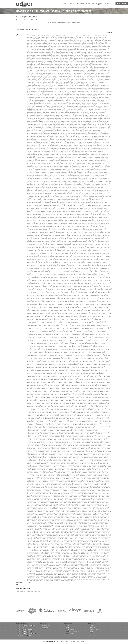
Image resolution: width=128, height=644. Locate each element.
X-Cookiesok (86, 335)
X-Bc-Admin (62, 306)
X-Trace (92, 543)
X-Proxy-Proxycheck (47, 486)
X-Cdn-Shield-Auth (76, 324)
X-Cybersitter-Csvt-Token (55, 344)
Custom (65, 93)
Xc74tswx (87, 572)
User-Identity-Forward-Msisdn (64, 258)
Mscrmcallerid (31, 171)
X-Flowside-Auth (89, 378)
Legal (91, 632)
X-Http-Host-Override (75, 405)
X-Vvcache (104, 561)
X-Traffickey (45, 545)
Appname (83, 51)
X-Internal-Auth (54, 414)
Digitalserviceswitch (50, 105)
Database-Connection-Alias (58, 96)
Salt (92, 208)
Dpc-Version (85, 108)
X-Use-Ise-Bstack (37, 555)
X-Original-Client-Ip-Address (40, 470)
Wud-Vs (77, 270)
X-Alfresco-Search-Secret (46, 282)
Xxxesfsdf (52, 576)
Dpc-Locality (77, 108)
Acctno (86, 40)
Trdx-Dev (82, 252)
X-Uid (51, 551)
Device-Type (79, 102)
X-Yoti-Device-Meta (68, 570)
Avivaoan (48, 57)
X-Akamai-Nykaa (76, 280)
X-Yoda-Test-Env (42, 570)
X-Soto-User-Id (100, 525)
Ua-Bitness (96, 253)
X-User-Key (57, 557)
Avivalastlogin (41, 57)
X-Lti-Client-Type (105, 437)
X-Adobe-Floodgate (54, 277)
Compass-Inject (79, 79)
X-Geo (49, 392)
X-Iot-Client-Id (44, 416)
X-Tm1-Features (101, 542)
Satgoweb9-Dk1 (98, 208)
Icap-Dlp (61, 145)
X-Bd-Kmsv (103, 306)
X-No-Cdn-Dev (55, 458)
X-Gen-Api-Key (34, 392)
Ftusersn (104, 126)
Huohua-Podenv (68, 138)
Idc (73, 145)
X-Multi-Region (35, 455)
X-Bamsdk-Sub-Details (58, 301)
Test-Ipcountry (44, 246)
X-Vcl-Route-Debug (45, 560)
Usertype (36, 261)
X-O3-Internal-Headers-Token (61, 462)
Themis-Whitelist (105, 247)
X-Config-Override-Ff (52, 335)
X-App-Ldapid (64, 288)
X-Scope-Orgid (72, 509)
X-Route (78, 506)
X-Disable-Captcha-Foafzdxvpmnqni (47, 354)
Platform (103, 189)
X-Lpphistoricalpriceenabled (51, 429)
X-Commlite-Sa (101, 333)
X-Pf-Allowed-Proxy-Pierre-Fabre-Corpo (54, 479)
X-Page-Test (37, 474)
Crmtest (71, 85)
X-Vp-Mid (88, 561)
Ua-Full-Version (105, 253)
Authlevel (44, 55)
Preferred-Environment (102, 192)
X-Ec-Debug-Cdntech (39, 362)
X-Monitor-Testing (82, 450)
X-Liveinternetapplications (90, 422)
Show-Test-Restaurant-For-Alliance (68, 222)
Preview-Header (42, 193)
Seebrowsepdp (89, 216)
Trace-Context (73, 250)
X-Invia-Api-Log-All (91, 414)
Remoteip (104, 202)
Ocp (50, 178)
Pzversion (69, 198)
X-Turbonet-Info (40, 549)
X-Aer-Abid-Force (82, 277)
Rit (66, 205)
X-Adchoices (87, 276)
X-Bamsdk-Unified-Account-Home (75, 301)
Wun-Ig (103, 270)
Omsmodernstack (93, 178)
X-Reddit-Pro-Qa (47, 497)
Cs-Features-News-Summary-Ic (69, 90)
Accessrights (51, 40)
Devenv (37, 102)
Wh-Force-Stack (102, 267)
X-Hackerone (87, 399)
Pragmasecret (73, 192)
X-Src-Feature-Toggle (67, 528)
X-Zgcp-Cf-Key (45, 572)
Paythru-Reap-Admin (60, 186)
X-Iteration (86, 416)
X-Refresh (101, 497)
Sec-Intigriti (78, 214)
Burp (65, 66)
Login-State (94, 163)
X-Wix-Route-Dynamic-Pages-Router (77, 564)
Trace (67, 250)
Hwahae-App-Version (80, 138)
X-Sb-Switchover (53, 509)
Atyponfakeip (54, 54)
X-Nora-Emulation (45, 459)
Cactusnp (92, 67)
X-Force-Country (72, 381)
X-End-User (79, 366)
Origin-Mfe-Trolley (69, 181)
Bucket (61, 66)
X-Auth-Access (31, 294)
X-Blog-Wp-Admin (82, 310)
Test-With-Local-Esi (92, 246)
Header (60, 133)
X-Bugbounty (60, 316)
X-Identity (56, 410)
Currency (101, 91)
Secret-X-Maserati (63, 216)
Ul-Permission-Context (40, 256)
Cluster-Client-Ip (73, 78)
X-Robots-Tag (57, 506)
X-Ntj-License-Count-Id (94, 459)
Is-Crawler (49, 156)
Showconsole (104, 222)
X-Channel (90, 407)
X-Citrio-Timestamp (97, 326)
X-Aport (108, 286)
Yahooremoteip (79, 576)
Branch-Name (35, 66)
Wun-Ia (98, 270)
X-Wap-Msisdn (38, 563)
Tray (77, 252)
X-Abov (106, 273)
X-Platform (38, 482)
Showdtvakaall (31, 223)
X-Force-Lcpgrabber (41, 383)
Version (40, 262)
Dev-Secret (82, 100)
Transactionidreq (32, 252)
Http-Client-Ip (79, 135)
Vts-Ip (91, 264)
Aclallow (97, 40)
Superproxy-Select (52, 240)
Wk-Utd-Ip (60, 268)
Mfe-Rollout (74, 168)
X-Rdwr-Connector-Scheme (80, 494)
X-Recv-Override (99, 495)
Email (92, 112)
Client (50, 76)
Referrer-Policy (37, 202)
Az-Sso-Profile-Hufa (80, 58)
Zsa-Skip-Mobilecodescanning (95, 579)
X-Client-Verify (59, 330)
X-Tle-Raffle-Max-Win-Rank (87, 542)
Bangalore (94, 61)
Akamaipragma (104, 45)
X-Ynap (35, 570)
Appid (52, 51)
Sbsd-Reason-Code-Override (46, 211)
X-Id (39, 410)
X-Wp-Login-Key (70, 567)
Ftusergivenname (89, 126)
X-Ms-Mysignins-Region (100, 452)
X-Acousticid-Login (41, 276)
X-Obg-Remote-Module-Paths (58, 464)
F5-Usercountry (102, 118)
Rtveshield (89, 207)
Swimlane (86, 241)
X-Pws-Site (87, 489)
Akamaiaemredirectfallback (91, 45)
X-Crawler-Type (103, 338)
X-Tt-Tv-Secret (104, 548)
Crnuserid (77, 85)
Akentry (46, 46)
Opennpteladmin (104, 178)
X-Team (70, 537)
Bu (57, 66)
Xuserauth (42, 576)
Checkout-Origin (93, 144)
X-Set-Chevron (40, 516)
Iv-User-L (57, 159)
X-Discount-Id (62, 354)
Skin (91, 228)
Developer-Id (30, 102)
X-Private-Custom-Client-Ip (98, 483)
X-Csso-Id (53, 341)
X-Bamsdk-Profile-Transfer (43, 301)
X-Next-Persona (39, 456)
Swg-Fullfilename (77, 241)
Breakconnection (45, 66)
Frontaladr (34, 126)
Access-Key (100, 39)
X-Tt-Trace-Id (87, 548)
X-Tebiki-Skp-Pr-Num (79, 537)
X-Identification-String (47, 410)
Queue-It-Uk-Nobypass (49, 199)
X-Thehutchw (96, 540)
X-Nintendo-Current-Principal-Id (85, 456)
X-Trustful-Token (84, 546)
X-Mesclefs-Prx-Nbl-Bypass (48, 447)
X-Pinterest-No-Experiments (91, 480)
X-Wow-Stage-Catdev (41, 566)
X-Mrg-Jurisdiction (39, 452)
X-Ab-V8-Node (99, 273)
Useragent (51, 259)
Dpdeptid (91, 108)
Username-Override (99, 259)
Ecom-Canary (62, 111)
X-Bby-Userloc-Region (44, 306)
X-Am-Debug (59, 283)
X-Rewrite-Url (104, 503)
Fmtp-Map (39, 123)
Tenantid (85, 244)
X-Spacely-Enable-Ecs (45, 527)
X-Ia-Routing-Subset (83, 408)
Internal (64, 154)
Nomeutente (102, 175)
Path (35, 186)
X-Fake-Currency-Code (52, 374)
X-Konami (77, 419)
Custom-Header (87, 93)
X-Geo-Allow (55, 392)
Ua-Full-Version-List (32, 255)
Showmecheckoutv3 (47, 223)
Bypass (73, 66)
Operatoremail (31, 180)
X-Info (87, 413)
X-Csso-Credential (44, 341)
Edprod (53, 112)
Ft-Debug (52, 126)
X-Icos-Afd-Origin (32, 410)
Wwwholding (45, 271)
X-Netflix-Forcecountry (103, 455)
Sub (74, 237)
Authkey (38, 55)
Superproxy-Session (64, 240)
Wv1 (39, 271)
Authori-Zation (51, 55)
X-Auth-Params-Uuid (99, 294)
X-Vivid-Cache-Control (47, 561)
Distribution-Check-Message (54, 106)
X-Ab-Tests (91, 273)
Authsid (79, 55)
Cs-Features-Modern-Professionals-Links (98, 88)
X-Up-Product (101, 552)
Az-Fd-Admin (54, 58)
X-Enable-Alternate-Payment (48, 366)
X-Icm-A (108, 408)
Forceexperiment (72, 124)
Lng (58, 163)
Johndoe (29, 160)
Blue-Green (30, 64)
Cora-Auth (38, 82)
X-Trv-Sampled (105, 546)
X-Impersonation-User (64, 413)
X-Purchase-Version (61, 489)
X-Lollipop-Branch (50, 425)
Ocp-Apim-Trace (57, 178)
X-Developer (60, 351)
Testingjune (63, 247)
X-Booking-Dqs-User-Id (50, 312)
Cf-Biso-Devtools (77, 73)
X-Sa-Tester (89, 507)
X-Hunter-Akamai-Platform (42, 407)
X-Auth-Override (59, 294)
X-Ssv (37, 531)
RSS (71, 642)
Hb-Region (54, 133)
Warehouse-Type (62, 265)
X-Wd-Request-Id (48, 563)
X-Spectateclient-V (72, 527)
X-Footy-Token (78, 380)
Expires (38, 118)
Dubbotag (80, 109)
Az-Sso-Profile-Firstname (66, 58)
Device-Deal (48, 102)
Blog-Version (106, 63)
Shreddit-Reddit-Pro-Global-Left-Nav (56, 226)
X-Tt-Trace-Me (95, 548)
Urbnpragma (86, 256)
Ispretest (42, 157)
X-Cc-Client (74, 323)
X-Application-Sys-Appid (53, 289)
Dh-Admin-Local (95, 103)
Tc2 (83, 243)
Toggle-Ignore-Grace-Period (92, 249)
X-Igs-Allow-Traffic (101, 410)
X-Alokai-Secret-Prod (33, 283)
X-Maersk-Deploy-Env (80, 438)
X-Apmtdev (102, 286)
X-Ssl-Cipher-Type (49, 530)
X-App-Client (42, 288)
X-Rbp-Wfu (45, 494)
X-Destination (71, 350)
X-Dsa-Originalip (65, 359)
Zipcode (104, 578)
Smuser (63, 231)
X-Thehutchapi (87, 540)
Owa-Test (77, 183)
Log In (118, 4)
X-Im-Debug (93, 411)
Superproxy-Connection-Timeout (36, 240)
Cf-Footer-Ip (44, 75)
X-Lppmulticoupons (78, 431)
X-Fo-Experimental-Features (59, 380)
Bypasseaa (71, 67)
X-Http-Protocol (87, 405)
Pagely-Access (59, 184)
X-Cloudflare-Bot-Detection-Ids (98, 330)
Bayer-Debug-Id (37, 63)
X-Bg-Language (96, 309)
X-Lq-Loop (97, 437)
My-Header (56, 171)
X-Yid (30, 570)
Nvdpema (89, 177)
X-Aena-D (74, 277)
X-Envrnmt (38, 368)
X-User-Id (91, 555)
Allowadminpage (88, 46)
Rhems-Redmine (44, 205)
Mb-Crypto (73, 166)
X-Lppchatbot (64, 429)
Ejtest (63, 112)
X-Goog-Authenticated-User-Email (90, 395)
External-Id (82, 118)
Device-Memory (63, 102)
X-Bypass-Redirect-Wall (100, 318)
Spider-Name (68, 232)
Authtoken (85, 55)
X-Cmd (56, 332)
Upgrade (69, 256)
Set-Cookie (36, 220)
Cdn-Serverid (94, 72)
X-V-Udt (66, 558)
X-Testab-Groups (42, 540)
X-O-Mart (74, 461)
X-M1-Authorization (47, 438)
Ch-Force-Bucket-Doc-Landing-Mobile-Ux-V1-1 (64, 142)
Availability (33, 57)
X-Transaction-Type (66, 545)
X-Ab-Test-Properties (81, 273)
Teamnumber (51, 244)
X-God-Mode (75, 395)
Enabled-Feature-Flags (89, 114)
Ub (86, 255)
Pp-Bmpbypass (99, 190)
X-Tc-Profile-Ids (58, 537)
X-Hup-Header (82, 407)
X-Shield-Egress (68, 516)
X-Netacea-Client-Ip (90, 455)
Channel (70, 144)
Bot (87, 64)
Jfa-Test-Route (98, 159)
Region (44, 202)
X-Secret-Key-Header (68, 510)
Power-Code (91, 190)
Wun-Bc (83, 270)
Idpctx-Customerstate (96, 145)
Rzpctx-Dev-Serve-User (43, 208)
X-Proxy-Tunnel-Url (92, 486)
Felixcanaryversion (94, 120)
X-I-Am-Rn (74, 408)
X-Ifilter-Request (76, 410)
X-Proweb (95, 485)
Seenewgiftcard (42, 217)
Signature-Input (31, 228)
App (87, 49)
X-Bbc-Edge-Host (70, 304)
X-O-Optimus (81, 461)
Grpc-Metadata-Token (89, 130)
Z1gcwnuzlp (57, 578)
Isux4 (89, 157)
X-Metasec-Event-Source (63, 447)
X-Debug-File (90, 345)
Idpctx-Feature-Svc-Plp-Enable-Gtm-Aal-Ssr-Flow (62, 147)
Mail (42, 166)
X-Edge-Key (78, 363)
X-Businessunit (69, 316)
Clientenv (37, 78)
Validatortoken (66, 261)
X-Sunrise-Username (67, 534)
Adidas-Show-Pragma (38, 42)
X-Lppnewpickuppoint (90, 432)
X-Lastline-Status (99, 419)
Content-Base (57, 81)
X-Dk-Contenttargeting (56, 356)
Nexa (44, 174)
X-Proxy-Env (102, 485)
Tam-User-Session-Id (33, 243)
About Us (92, 628)
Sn (67, 231)
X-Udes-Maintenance (104, 549)
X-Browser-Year (105, 313)
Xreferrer (98, 575)
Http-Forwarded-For (99, 135)
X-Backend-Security (92, 300)
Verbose (91, 261)
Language (52, 162)
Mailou (46, 166)
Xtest (37, 576)
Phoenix (45, 189)
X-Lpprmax (44, 437)
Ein (60, 112)
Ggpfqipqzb (57, 129)
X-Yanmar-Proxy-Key (99, 569)
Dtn (72, 109)
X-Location (68, 423)
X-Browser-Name (70, 313)
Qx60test (82, 199)
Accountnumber (68, 40)
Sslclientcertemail (99, 234)
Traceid (89, 250)
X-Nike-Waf (72, 456)
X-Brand (100, 312)
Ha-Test (104, 132)
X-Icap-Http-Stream (96, 408)
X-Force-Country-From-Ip (84, 381)
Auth (67, 54)
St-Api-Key (68, 235)
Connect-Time (35, 81)
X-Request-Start (52, 500)
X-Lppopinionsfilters (103, 432)
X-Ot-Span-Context (82, 471)
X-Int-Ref (39, 414)
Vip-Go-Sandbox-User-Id (88, 262)
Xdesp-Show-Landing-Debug (66, 575)
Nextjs (48, 174)
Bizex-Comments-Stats (77, 63)
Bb (43, 63)
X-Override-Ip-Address (60, 473)
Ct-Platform (85, 91)
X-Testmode (71, 540)
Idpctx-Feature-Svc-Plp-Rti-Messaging (64, 150)
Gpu (64, 130)
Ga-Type (70, 127)
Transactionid (102, 250)
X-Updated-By (44, 554)
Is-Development (57, 156)
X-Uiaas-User (45, 551)
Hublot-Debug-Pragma (49, 138)
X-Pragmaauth (104, 482)
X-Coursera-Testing (73, 338)
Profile (47, 195)
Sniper (79, 231)
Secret (37, 216)
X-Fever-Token (98, 377)
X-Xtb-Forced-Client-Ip (58, 569)
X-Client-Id (30, 329)
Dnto (64, 106)
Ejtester (67, 112)
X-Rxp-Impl (51, 507)
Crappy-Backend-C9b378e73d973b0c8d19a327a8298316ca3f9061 (65, 84)
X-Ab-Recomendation (62, 273)
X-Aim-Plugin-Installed (44, 279)
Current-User (47, 93)
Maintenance (59, 166)
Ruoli (34, 208)
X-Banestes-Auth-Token (45, 304)
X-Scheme (79, 518)
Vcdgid (86, 261)
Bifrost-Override (60, 63)
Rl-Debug (71, 205)
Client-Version (95, 76)
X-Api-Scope (37, 286)
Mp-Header (83, 169)
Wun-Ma (108, 270)
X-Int (34, 414)
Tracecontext (82, 250)
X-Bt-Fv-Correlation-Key (74, 315)
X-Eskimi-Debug (52, 368)
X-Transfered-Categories (79, 545)
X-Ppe (86, 482)
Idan (70, 145)
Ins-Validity (34, 154)
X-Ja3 (92, 416)
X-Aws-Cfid (59, 300)
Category (105, 69)
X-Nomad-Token (104, 458)
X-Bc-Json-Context (84, 306)
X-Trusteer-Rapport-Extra (58, 546)
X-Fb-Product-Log (68, 375)
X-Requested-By (99, 500)
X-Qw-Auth (54, 492)
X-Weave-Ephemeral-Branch (62, 563)
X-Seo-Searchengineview (82, 513)
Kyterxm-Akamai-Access (34, 162)
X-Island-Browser (78, 416)
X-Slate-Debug (36, 524)
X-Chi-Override (52, 408)
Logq (100, 163)
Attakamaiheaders (35, 54)
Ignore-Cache (39, 151)
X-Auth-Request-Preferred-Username (56, 295)
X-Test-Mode (104, 539)
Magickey (104, 165)
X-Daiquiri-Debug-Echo (69, 344)
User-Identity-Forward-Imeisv (46, 258)
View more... (20, 612)
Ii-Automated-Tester (64, 151)
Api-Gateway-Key (103, 48)
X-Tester (58, 540)
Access (83, 39)
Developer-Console (102, 100)
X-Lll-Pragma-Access (43, 423)
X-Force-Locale (52, 383)
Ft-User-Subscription (67, 126)
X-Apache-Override (73, 285)
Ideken (76, 145)
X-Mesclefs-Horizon (85, 446)
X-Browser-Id (60, 313)
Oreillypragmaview (53, 180)
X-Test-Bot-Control (67, 539)
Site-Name (56, 228)
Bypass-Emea (97, 66)
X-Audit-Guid (102, 292)
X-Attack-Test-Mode (81, 292)
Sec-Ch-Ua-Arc (55, 214)
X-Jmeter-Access (34, 417)
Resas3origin (87, 204)
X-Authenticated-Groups (66, 297)
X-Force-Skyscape (99, 383)
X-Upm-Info (52, 554)
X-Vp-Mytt (94, 561)
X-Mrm (47, 452)
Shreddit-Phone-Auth (39, 226)
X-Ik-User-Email (40, 411)
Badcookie (81, 61)
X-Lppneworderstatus (63, 432)
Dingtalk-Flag (76, 105)
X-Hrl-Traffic (44, 405)
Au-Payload (61, 54)
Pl (72, 189)
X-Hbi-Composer (82, 401)
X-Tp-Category (76, 543)
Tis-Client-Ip (45, 249)
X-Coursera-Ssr (62, 338)
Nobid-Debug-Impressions (83, 175)
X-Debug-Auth (72, 345)
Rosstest (108, 205)
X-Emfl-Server (35, 366)
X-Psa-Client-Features (86, 488)
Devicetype (105, 102)
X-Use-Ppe (46, 555)
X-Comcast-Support (90, 333)
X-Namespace (60, 455)
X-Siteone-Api (55, 521)
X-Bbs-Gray (79, 304)
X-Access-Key (61, 274)
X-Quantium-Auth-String (88, 491)
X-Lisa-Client (78, 422)
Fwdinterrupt (40, 127)
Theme (98, 247)
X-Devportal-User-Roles (44, 353)
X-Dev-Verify (30, 351)
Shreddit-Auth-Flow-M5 (68, 223)
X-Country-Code (92, 336)
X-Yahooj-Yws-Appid (71, 569)
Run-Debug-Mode (101, 207)
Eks (81, 112)
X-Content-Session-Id (75, 335)
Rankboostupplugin (32, 201)
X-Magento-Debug (55, 440)
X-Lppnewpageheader (77, 432)
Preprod (29, 193)
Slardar (76, 229)
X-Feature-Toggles (52, 377)
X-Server (93, 513)
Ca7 (87, 67)
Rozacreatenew (31, 207)
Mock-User (48, 169)
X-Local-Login (54, 423)
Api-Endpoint (94, 48)
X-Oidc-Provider (36, 465)
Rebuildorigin (55, 201)
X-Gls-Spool (68, 395)
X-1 (89, 271)
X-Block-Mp (62, 310)
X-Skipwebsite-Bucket (69, 522)
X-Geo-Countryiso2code (51, 393)
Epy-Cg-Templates (92, 115)
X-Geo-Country (64, 392)
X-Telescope (106, 537)
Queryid (39, 199)
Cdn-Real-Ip (37, 72)
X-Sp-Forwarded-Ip (32, 527)
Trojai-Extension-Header (92, 252)
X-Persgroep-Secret (51, 477)
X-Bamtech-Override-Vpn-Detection (84, 303)
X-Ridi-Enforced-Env (85, 504)
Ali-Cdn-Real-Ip (74, 46)
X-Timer (67, 542)
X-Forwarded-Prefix (89, 386)
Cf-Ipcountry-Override (54, 75)
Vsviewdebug (84, 264)
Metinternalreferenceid (59, 168)
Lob (66, 163)
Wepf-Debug (82, 267)
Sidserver (83, 226)
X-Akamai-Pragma (87, 280)
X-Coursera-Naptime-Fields (49, 338)
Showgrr (38, 223)
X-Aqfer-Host (33, 292)
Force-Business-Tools (82, 123)
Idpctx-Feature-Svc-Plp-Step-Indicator (87, 150)
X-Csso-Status (61, 341)
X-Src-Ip (76, 528)
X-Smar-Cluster (83, 524)
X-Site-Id (39, 521)
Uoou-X (63, 256)
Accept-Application (55, 39)
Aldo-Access (60, 46)
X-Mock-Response (75, 449)
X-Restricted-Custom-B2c (47, 503)
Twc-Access (72, 253)
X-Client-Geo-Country (42, 327)
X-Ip (50, 416)
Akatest (41, 46)
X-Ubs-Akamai (86, 549)
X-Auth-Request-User (73, 295)
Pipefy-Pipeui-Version (65, 189)
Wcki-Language (79, 265)
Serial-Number (84, 219)
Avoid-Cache (55, 57)
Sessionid (30, 220)
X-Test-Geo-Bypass (94, 539)
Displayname (31, 106)
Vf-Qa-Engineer (55, 262)
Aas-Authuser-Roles (59, 37)
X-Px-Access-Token (97, 489)
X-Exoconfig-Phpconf (58, 369)
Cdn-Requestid (61, 72)
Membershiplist (31, 168)
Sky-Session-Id (68, 229)
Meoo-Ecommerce (42, 168)
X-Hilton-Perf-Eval (87, 402)
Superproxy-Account (87, 238)
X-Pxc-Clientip (56, 491)
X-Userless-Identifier (102, 557)
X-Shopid (87, 516)
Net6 (78, 172)
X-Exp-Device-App (85, 369)
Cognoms (54, 79)
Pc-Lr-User (77, 186)
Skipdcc (45, 229)
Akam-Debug (54, 45)
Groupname (79, 130)
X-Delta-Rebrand (53, 350)
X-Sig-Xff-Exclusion (60, 519)
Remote (54, 202)
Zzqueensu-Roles (69, 581)
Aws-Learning (46, 58)
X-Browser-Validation (94, 313)
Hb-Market (47, 133)
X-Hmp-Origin (40, 404)
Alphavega (104, 46)
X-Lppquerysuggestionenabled (50, 435)
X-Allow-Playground (76, 282)
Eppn (84, 115)
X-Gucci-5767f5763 (104, 398)
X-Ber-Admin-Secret (87, 307)
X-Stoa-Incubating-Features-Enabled (89, 531)
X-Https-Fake (101, 405)
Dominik (34, 108)
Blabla (94, 63)
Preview (34, 193)
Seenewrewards (77, 217)
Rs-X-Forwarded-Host (62, 207)
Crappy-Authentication (39, 84)
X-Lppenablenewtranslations (73, 428)
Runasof (29, 208)
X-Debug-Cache (81, 345)
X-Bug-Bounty (39, 316)
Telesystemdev (60, 244)
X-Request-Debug (86, 498)
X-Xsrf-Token (47, 569)
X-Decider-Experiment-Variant (86, 348)
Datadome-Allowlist (72, 96)
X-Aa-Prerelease (50, 273)
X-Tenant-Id (36, 539)
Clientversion (59, 78)
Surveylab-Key (37, 241)
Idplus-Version (103, 150)
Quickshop (68, 199)
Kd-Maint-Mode (52, 160)
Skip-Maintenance (36, 229)
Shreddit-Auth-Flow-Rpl (82, 223)
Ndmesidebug (54, 172)
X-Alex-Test (34, 282)
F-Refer (95, 118)
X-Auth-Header (49, 294)
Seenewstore (103, 217)
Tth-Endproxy (50, 253)
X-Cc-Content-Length (99, 323)
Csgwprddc (51, 91)
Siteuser (86, 228)
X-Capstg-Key (101, 321)
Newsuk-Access (37, 174)
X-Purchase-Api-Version (48, 489)
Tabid (98, 241)
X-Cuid (81, 341)
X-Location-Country (87, 423)
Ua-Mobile (42, 255)
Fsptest (39, 126)
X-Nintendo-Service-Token (102, 456)
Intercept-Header (56, 154)
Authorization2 (72, 55)
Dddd (34, 97)
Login (89, 163)
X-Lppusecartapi (88, 437)
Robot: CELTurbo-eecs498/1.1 (26, 626)
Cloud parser (45, 628)
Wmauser (77, 268)
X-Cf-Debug (63, 326)
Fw (35, 127)
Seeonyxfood (31, 219)
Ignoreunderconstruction (51, 151)
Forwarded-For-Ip (92, 124)
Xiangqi (90, 575)
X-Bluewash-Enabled (94, 310)
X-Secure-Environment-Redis (45, 512)
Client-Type (87, 76)
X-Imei (46, 413)
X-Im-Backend (85, 411)
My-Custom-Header (46, 171)
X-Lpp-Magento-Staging (91, 425)
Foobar (60, 123)
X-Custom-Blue (36, 342)
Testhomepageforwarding (46, 247)
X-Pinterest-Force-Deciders (38, 480)
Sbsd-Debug (102, 210)
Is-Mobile (78, 156)
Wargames (71, 265)
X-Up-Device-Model (91, 552)
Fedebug (85, 120)
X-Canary (41, 321)
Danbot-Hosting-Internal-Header (74, 94)
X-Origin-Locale (31, 468)
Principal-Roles (61, 193)
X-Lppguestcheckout (88, 428)
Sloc (80, 229)
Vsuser (78, 264)
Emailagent (102, 112)
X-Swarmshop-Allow (100, 534)
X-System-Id (39, 536)
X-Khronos (101, 417)
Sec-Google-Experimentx (93, 213)
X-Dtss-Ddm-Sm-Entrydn (86, 359)
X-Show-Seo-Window (49, 518)
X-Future (34, 390)
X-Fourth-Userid (62, 387)
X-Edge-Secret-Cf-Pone (40, 365)
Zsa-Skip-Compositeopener (77, 579)
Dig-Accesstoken (39, 105)
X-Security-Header (71, 512)
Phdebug (40, 189)
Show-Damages (31, 222)
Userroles (30, 261)
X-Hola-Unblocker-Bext (68, 404)
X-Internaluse (81, 414)
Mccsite (87, 166)
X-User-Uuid (92, 557)
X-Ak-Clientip (68, 279)
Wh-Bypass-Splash (91, 267)
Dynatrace (97, 109)
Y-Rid (57, 576)
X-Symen (32, 536)
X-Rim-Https (95, 504)
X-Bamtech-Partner (100, 303)
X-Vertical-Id (88, 560)
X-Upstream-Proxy (61, 554)
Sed (70, 216)
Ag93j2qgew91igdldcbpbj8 (99, 42)
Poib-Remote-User (62, 190)
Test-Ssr (76, 246)
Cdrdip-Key (44, 73)
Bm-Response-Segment (61, 64)
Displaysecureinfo (40, 106)
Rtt (84, 207)
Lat (70, 162)
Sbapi (105, 208)
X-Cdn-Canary (49, 324)
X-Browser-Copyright (38, 313)
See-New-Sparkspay (78, 216)
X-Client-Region (75, 329)
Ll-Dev (48, 163)
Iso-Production (34, 157)
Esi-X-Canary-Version (40, 117)
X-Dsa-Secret (75, 359)
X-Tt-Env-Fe (43, 548)
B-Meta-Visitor (68, 61)
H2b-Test (93, 132)
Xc (83, 572)
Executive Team (94, 630)
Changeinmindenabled (61, 144)
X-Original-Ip (78, 470)
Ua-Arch (90, 253)
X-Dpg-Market (106, 357)
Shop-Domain (100, 220)
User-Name (82, 258)
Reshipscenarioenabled (98, 204)
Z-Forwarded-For (48, 578)
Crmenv (58, 85)
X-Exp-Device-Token (61, 371)
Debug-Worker (97, 97)
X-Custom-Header (57, 342)
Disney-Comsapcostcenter (103, 105)
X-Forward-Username (45, 386)
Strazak (70, 237)
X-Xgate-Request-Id (37, 569)
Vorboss (49, 264)
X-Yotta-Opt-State (79, 570)
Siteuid (81, 228)
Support (99, 4)
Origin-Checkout (102, 180)
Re (40, 201)
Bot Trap (76, 642)
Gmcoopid (97, 129)
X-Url (79, 554)
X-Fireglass (68, 378)
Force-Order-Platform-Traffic (97, 123)
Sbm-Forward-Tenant (91, 210)
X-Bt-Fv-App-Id (51, 315)
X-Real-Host (44, 495)
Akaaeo (42, 45)
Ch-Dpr (102, 141)
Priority (68, 193)
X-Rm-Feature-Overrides (45, 506)
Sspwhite (57, 235)
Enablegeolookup (102, 114)
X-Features (78, 377)
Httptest (33, 138)
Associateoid (100, 52)
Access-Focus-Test (91, 39)
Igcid (33, 151)
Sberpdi (29, 210)
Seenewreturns (67, 217)
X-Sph (80, 527)
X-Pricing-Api (77, 483)
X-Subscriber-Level (81, 533)
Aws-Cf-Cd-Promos (86, 57)
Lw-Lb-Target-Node (60, 165)
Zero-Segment (97, 578)
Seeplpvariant (67, 219)
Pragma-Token (57, 192)
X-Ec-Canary (106, 360)
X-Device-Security (100, 351)
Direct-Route (84, 105)
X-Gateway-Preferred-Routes (69, 390)
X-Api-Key (96, 285)
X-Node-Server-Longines (91, 458)
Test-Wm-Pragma (103, 246)
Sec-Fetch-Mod (44, 213)
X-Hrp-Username (64, 405)
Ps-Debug (99, 196)
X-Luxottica (37, 438)
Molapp (70, 169)
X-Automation (59, 298)
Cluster (65, 78)
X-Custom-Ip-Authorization (79, 342)
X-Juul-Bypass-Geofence (54, 417)
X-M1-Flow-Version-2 (59, 438)
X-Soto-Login (91, 525)
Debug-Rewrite (88, 97)
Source (47, 232)
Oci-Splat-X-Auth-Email (41, 178)
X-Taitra (92, 536)
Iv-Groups (46, 159)
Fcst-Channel (68, 120)
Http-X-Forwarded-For (69, 136)
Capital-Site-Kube (97, 69)
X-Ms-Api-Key (53, 452)
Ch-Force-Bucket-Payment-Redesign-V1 (90, 142)
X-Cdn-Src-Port (87, 324)
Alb (55, 46)
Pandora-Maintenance (78, 184)
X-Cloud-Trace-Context (82, 330)
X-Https (94, 405)
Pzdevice (53, 198)
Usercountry (73, 259)
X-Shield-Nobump (78, 516)
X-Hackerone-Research (98, 399)
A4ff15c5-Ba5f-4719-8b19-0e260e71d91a (90, 36)
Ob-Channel (30, 178)
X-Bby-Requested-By (104, 304)
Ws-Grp (29, 270)
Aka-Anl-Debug (104, 43)
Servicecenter (104, 219)
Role (86, 205)
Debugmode (105, 97)
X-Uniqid (99, 551)
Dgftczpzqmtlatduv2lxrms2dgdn (62, 103)
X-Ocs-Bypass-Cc (83, 464)
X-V (62, 558)
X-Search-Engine (82, 509)
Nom (93, 175)
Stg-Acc (49, 237)
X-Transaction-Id (54, 545)
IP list (67, 628)
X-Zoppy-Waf (58, 572)
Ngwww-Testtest (85, 174)
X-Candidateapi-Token (82, 321)
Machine (37, 166)
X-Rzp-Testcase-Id (60, 507)
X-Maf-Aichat (102, 438)
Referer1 (94, 201)
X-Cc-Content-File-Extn (85, 323)
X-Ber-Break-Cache (100, 307)
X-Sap (46, 509)
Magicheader (30, 166)
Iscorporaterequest (99, 156)
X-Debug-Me (39, 347)
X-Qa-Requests (65, 491)
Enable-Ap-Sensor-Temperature (44, 114)
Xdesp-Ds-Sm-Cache (51, 573)
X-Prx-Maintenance (58, 488)
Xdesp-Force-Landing (75, 573)
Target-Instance (57, 243)
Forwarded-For (82, 124)
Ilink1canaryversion (86, 151)
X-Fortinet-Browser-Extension (78, 384)
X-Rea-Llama (93, 494)
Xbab (80, 572)
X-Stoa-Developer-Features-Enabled (67, 531)
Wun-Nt (29, 271)
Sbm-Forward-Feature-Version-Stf (75, 210)
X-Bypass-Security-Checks (44, 319)
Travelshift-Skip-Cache (69, 252)
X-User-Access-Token (74, 555)
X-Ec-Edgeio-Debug (52, 362)
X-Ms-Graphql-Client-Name (85, 452)
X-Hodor (47, 404)
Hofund (43, 135)
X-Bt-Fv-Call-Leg (61, 315)
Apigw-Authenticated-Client (54, 49)
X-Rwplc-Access (42, 507)
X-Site (34, 521)
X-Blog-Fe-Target (71, 310)
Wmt (82, 268)
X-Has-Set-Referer (55, 401)
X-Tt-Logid (51, 548)
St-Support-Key (76, 235)
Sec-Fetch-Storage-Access (57, 213)
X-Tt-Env (36, 548)
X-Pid (97, 479)
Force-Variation (56, 124)
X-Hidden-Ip (77, 402)
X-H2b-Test (70, 399)
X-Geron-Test (53, 395)
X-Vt (99, 561)
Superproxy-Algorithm (100, 238)
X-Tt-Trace (79, 548)
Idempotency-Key (84, 145)
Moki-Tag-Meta (63, 169)
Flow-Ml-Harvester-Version (89, 121)
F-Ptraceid (89, 118)
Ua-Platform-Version (66, 255)
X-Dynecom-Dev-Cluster (48, 360)
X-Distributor (35, 356)
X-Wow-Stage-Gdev (53, 566)
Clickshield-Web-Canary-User (39, 76)
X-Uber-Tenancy (68, 549)
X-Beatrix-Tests (76, 307)
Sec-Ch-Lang (105, 213)
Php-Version (52, 189)
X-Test (60, 539)
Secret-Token (53, 216)
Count (72, 82)
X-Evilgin (73, 368)
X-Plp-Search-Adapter (48, 482)
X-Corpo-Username (64, 336)
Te (46, 244)
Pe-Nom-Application (52, 187)
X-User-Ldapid (65, 557)
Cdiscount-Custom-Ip (41, 70)
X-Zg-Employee (36, 572)
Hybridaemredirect (65, 139)
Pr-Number (35, 192)
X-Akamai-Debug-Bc (64, 280)
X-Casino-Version (49, 323)
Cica (76, 75)
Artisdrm (29, 52)
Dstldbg (59, 109)
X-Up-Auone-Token (49, 552)
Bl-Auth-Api (88, 63)
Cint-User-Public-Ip (84, 75)
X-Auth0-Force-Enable (52, 297)
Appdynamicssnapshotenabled (41, 51)
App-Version (103, 49)
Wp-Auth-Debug (94, 268)
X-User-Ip (50, 557)
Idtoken (29, 151)
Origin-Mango (34, 181)
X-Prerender (40, 483)
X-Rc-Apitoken (53, 494)
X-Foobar (71, 380)
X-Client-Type (50, 330)
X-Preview (69, 483)
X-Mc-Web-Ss (50, 443)
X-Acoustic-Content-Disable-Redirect (86, 274)
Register (124, 4)
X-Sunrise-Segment (45, 534)
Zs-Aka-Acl (37, 579)
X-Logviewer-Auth (39, 425)
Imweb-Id (54, 153)
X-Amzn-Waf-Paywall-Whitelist (43, 285)
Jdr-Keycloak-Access (76, 159)
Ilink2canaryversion (98, 151)
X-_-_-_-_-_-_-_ (57, 271)
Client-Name (71, 76)
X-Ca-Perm (74, 319)
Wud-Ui (72, 270)
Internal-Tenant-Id (84, 154)
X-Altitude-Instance (45, 283)
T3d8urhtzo (92, 241)
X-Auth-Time (41, 297)
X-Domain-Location (84, 357)
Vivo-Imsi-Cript (100, 262)
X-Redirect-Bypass (66, 497)
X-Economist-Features (88, 362)
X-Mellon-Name (88, 444)
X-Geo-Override (79, 393)
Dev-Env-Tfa (69, 100)
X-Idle (62, 410)
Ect (81, 111)
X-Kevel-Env (90, 417)
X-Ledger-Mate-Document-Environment (90, 420)
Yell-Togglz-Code (89, 576)
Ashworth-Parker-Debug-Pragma (86, 52)
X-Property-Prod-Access (67, 485)
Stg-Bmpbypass (57, 237)
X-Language (89, 419)
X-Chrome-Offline (62, 408)
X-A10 (43, 273)
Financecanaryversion (33, 121)
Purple (33, 198)
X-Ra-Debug (72, 492)
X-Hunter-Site (73, 407)
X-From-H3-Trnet (54, 389)
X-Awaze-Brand (99, 298)
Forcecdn (64, 124)
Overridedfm (70, 183)
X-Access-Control (51, 274)
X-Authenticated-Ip (79, 297)
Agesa (35, 43)
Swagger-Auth (55, 241)
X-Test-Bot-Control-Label (81, 539)
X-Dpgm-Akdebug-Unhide (34, 359)
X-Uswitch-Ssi (56, 558)
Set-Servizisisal (52, 220)
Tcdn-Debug (89, 243)
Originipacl (94, 181)
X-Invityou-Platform (102, 414)
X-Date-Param (37, 345)
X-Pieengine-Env (104, 479)
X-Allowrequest (96, 282)
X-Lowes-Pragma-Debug (63, 425)
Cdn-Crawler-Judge (65, 70)
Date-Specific (86, 96)
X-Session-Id (104, 515)
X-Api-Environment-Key (86, 285)
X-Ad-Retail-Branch (77, 276)
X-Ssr (103, 530)
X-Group (57, 398)
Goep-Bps (107, 129)
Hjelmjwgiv (37, 135)
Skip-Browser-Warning (99, 228)
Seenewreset (58, 217)
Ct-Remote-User (93, 91)
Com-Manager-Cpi (62, 79)
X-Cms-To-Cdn (88, 332)
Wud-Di (46, 270)
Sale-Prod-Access (74, 208)
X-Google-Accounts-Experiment (85, 396)
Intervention (94, 154)
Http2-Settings (106, 136)
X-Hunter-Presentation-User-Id (60, 407)
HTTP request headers (46, 11)
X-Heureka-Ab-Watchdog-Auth (64, 402)
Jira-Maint (106, 159)
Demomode (48, 99)
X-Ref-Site (94, 497)
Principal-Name (52, 193)
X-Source (107, 525)
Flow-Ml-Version (102, 121)
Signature (92, 226)
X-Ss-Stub (106, 528)
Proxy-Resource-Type (41, 196)
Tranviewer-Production (55, 252)
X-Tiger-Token (60, 542)
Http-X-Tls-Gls (89, 136)
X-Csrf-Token (103, 339)
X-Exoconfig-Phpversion (72, 369)
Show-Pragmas (41, 222)
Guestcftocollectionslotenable (52, 132)
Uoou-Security (56, 256)
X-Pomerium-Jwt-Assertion (63, 482)
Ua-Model (48, 255)
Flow (79, 121)
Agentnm (29, 43)
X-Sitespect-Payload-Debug (98, 521)
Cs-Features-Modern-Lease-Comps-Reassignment (50, 88)
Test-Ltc (51, 246)
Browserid (53, 66)
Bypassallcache (63, 67)
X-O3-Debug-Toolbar (46, 462)
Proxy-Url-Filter (65, 196)
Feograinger (103, 120)
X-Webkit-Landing (100, 563)
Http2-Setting (98, 136)
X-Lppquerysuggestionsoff (67, 435)
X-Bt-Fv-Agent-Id (41, 315)
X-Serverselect (66, 515)
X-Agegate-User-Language (96, 277)
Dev (101, 99)
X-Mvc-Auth (44, 455)
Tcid (34, 244)
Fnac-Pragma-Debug (48, 123)
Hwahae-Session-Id (43, 139)
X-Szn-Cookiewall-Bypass (51, 536)
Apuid (95, 51)
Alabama (51, 46)
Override (33, 183)
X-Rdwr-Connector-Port (65, 494)
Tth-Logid (57, 253)
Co (81, 78)
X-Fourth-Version (72, 387)
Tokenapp (43, 250)
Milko (93, 168)
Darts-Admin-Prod (36, 96)
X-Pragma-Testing (94, 482)
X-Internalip (73, 414)
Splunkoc (85, 232)
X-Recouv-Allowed (88, 495)
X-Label (83, 419)
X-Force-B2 (50, 381)
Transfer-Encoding (42, 252)
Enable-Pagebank (59, 114)
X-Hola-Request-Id (55, 404)
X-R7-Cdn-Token (63, 492)
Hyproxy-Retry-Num (93, 141)
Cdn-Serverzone (104, 72)
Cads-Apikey (99, 67)
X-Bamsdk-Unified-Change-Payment (96, 301)
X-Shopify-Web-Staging (97, 516)
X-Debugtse (56, 348)
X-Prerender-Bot (49, 483)
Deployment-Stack (71, 99)
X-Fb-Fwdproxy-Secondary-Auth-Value (51, 375)
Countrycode (92, 82)
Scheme (77, 226)
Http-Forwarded (88, 135)
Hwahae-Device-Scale (105, 138)
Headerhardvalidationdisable (84, 133)
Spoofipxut (91, 232)
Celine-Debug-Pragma (63, 73)
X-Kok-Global (70, 419)
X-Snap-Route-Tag (47, 525)
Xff (76, 575)
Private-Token (80, 193)
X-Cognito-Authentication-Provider (46, 333)
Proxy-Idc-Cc (81, 195)
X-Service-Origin (86, 515)
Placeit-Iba (97, 189)
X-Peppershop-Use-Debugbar (100, 476)
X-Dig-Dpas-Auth (80, 353)
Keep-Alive (61, 160)
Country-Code (83, 82)
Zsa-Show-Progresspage (48, 579)
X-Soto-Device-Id (81, 525)
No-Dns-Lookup (62, 175)
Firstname (57, 121)
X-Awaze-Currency (37, 300)
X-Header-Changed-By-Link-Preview (98, 401)
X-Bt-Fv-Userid (96, 315)
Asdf (50, 52)
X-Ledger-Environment (71, 420)
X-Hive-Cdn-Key (97, 402)
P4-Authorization (104, 183)
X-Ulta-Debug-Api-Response (62, 551)
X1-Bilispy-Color (68, 572)
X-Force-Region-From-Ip (75, 383)
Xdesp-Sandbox (41, 575)
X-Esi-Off (44, 368)
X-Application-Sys (40, 289)
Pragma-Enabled (47, 192)
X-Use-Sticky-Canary (56, 555)
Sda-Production (97, 211)
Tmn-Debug (61, 249)
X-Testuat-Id (79, 540)
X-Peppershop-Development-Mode (81, 476)
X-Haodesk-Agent (44, 401)
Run (94, 207)
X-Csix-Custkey (86, 339)
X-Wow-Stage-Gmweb (95, 566)
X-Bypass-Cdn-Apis (50, 318)
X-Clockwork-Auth (69, 330)
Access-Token (36, 40)
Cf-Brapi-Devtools (100, 73)
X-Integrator (45, 414)
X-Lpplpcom (42, 431)
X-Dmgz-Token (73, 357)
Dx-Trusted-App (89, 109)
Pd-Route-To (85, 186)
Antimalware (61, 48)
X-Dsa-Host (56, 359)
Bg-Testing (52, 63)
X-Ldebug (53, 420)
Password (30, 186)
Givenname (87, 129)
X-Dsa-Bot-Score (47, 359)
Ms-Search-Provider (101, 169)
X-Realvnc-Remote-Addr (75, 495)
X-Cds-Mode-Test (46, 326)
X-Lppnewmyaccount (91, 431)
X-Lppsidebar (68, 437)
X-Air (62, 279)
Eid (57, 112)
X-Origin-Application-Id (74, 467)
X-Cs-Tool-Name (59, 339)
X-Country (83, 336)
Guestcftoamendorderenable (35, 132)
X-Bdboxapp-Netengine (45, 307)
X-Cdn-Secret (66, 324)
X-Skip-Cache (46, 522)
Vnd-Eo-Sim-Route (40, 264)
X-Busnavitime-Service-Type (82, 316)
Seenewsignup (87, 217)
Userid (79, 259)
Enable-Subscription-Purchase (73, 114)
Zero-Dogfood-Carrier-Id (85, 578)
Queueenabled (60, 199)
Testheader (35, 247)
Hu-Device (39, 138)
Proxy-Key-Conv (90, 195)
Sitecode (76, 228)
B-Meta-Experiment (80, 60)
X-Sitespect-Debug (84, 521)
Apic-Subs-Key (41, 49)
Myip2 (72, 171)
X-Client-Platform (55, 329)
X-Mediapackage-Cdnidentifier (46, 444)
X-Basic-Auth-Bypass (58, 304)
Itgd (35, 159)
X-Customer (100, 342)
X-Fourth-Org (53, 387)
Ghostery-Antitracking (68, 129)
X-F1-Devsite (66, 372)
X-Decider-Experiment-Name (68, 348)
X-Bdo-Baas (68, 307)
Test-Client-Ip (102, 244)
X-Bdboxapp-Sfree (58, 307)
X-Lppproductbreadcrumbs (60, 434)
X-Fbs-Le (86, 375)
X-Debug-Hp (107, 345)
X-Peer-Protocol (56, 476)
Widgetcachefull (45, 268)
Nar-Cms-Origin (44, 172)
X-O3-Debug (36, 462)
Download (80, 4)
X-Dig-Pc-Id (89, 353)
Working (86, 268)
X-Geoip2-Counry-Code (42, 395)
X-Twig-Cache (49, 549)
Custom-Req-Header (99, 93)
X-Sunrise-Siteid (56, 534)
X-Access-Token (70, 274)
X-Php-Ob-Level (90, 479)
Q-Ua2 (74, 198)
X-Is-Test (69, 416)
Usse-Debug (43, 261)
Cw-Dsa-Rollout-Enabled (46, 94)
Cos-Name (66, 82)
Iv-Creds (40, 159)
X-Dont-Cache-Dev (96, 357)
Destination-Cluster (82, 99)
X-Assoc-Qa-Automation (62, 292)
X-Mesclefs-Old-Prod (33, 447)
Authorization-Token (62, 55)
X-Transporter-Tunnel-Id (94, 545)
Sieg (88, 226)
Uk (32, 256)
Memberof (108, 166)
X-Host (77, 404)
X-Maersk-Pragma (93, 438)
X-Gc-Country (82, 390)
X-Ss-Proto (99, 528)
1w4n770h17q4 (58, 36)
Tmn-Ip (68, 249)
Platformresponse (32, 190)
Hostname (71, 135)
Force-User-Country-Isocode (42, 124)
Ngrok (52, 174)
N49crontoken (31, 172)
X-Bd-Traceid (34, 307)
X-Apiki (89, 286)
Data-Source (45, 96)
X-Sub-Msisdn (71, 533)
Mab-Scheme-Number (79, 165)
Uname (50, 256)
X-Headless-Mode (40, 402)
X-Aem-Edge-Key (65, 277)
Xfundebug (84, 575)
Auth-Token (85, 54)
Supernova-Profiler (46, 238)
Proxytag (81, 196)
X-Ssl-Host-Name (74, 530)
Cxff (55, 94)
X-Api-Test (44, 286)
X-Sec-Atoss (43, 510)
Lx (67, 165)
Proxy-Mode (99, 195)
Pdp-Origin (92, 186)
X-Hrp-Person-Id (53, 405)
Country (76, 82)
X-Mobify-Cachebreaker (52, 449)
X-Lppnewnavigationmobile (49, 432)
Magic (99, 165)
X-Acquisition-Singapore (54, 276)
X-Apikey (84, 286)
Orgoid (65, 180)
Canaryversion (75, 69)
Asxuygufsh (108, 52)
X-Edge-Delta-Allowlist (51, 363)
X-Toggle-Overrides (40, 543)
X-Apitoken (95, 286)
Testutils (87, 247)
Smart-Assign (85, 229)
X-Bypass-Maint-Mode (63, 318)
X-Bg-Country (70, 309)
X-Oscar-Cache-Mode (62, 471)
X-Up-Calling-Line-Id (61, 552)
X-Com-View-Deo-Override (64, 333)
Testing (57, 247)
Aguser (39, 43)
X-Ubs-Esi (94, 549)
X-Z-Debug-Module (101, 570)
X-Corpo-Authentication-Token (40, 336)
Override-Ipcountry (49, 183)
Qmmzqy (106, 198)
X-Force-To (35, 384)
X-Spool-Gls (95, 527)
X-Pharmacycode (80, 479)
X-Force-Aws (42, 381)
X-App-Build (35, 288)
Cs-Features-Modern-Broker (87, 87)
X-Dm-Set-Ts (34, 357)
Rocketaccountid (79, 205)
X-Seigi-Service (50, 513)
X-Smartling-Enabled (94, 524)
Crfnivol (53, 85)
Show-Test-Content (52, 222)
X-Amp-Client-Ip (96, 283)
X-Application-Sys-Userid (39, 291)
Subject (78, 237)
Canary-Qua (66, 69)
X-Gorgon (36, 398)
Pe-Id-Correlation (101, 186)
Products (64, 4)
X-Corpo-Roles (54, 336)
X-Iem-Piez (67, 410)
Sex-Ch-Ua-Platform (63, 220)
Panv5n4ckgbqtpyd (96, 184)
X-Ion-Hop (36, 416)
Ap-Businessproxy (71, 48)
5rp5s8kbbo (73, 36)
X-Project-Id (45, 485)
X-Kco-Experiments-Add (79, 417)
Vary (82, 261)
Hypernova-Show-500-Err (42, 141)
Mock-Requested (40, 169)
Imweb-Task (72, 153)
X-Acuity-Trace (66, 276)
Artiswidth (42, 52)
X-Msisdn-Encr (66, 453)
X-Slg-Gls (56, 524)
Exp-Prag (33, 118)
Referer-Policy (86, 201)
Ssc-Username (86, 234)
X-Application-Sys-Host (68, 289)
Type (82, 253)
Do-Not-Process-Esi (72, 106)
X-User (65, 555)
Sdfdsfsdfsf (106, 211)
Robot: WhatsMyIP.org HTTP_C (27, 634)
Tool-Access (51, 250)
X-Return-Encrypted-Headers (91, 503)
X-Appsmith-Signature (83, 291)
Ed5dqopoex (86, 111)
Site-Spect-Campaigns (66, 228)
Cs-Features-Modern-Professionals (76, 88)
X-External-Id (85, 371)
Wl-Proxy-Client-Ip (68, 268)
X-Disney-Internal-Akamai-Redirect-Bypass (79, 354)
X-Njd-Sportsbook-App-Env (35, 458)
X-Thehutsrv (104, 540)
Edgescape (40, 112)
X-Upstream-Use (72, 554)
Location (75, 163)
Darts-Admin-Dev (98, 94)
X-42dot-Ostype (36, 273)
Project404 (52, 195)
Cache (105, 67)
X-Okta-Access (45, 465)
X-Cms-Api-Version (78, 332)
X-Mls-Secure (40, 449)
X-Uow (40, 552)
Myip (68, 171)
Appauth (29, 51)
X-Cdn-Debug (58, 324)
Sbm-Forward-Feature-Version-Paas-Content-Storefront (48, 210)
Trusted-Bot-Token (105, 252)
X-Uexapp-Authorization (34, 551)
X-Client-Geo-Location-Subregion (72, 327)
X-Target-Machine (100, 536)
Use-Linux (93, 256)
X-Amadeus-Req (86, 283)
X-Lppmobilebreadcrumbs (65, 431)
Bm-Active (40, 64)
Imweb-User (80, 153)
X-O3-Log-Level (75, 462)
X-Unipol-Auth (92, 551)
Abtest (82, 37)
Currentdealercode (57, 93)
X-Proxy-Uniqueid (103, 486)
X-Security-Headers (83, 512)
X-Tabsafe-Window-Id (72, 536)
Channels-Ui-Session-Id (80, 144)
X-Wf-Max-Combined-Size (40, 564)
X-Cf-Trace (71, 326)
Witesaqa (53, 268)
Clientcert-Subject (105, 76)
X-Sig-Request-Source (89, 518)
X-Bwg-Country (96, 316)
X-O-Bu (69, 461)
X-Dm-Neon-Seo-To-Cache (92, 356)
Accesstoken (59, 40)
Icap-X (66, 145)
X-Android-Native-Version (59, 285)
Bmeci (70, 64)
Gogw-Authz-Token (32, 130)
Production (100, 193)
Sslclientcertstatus (32, 235)
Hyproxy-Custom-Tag (70, 141)
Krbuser (91, 160)
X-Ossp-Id (72, 471)
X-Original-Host (69, 470)
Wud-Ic (51, 270)
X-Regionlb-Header (44, 498)
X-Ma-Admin (70, 438)
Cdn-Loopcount (82, 70)
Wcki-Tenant (88, 265)
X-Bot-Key (79, 312)
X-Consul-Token (64, 335)
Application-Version (74, 51)
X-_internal (66, 271)
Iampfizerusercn (43, 145)
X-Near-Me (68, 455)
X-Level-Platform (49, 422)
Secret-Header (44, 216)
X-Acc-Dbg (42, 274)
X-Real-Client (101, 494)
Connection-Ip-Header (46, 81)
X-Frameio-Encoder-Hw (101, 387)
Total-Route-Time (60, 250)
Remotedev (97, 202)
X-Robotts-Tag (66, 506)
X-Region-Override (32, 498)
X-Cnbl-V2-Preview (99, 332)
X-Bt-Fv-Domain (86, 315)
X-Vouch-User (80, 561)
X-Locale (61, 423)
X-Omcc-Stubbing (55, 465)
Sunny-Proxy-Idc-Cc (97, 237)
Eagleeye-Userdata (48, 111)
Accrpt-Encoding (78, 40)
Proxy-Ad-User (72, 195)
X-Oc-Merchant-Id (72, 464)
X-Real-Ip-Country (53, 495)
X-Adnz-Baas (43, 277)
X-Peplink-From (66, 476)
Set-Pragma (44, 220)
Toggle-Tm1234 (106, 249)
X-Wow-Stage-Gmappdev (67, 566)
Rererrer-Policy (78, 204)
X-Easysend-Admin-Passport (64, 360)
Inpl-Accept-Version (102, 153)
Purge (29, 198)
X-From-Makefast (64, 389)
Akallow (47, 45)
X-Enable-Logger (62, 366)
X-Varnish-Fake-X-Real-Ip (88, 558)
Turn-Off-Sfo (64, 253)
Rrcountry (52, 207)
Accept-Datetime (65, 39)
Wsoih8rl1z (35, 270)
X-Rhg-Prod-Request (51, 504)
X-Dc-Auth (52, 345)
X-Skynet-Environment (83, 522)
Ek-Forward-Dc (75, 112)
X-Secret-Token (90, 510)
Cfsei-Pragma (65, 75)
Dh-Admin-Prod (105, 103)
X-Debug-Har (99, 345)
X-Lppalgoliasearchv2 (59, 426)
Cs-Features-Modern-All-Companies (47, 87)
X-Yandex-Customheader (85, 569)
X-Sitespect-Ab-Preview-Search (68, 521)
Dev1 (87, 100)
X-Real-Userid (63, 495)
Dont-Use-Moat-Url (43, 108)
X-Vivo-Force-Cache (60, 561)
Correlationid (59, 82)
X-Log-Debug (97, 423)
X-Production (37, 485)
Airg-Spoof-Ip (52, 43)
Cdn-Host (74, 70)
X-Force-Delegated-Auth (99, 381)
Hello (103, 133)
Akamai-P (80, 45)
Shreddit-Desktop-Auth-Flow (38, 225)
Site (51, 228)
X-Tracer (98, 543)
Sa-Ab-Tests (54, 208)
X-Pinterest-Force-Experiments (73, 480)
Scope (65, 211)
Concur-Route (99, 79)
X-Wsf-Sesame (98, 567)
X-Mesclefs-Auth (32, 446)
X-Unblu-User (83, 551)
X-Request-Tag (61, 500)
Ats (28, 54)
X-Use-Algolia (85, 554)
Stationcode (43, 237)
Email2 (96, 112)
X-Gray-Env (43, 398)
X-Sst (33, 531)
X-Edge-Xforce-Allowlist (55, 365)
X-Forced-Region (51, 384)
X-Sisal (97, 519)
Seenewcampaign (32, 217)
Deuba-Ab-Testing (94, 99)
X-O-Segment (98, 461)
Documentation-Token (91, 106)
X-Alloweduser (87, 282)
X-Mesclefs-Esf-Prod (72, 446)
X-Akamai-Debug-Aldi (51, 280)
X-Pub (38, 489)
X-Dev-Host (108, 350)
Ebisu (56, 111)
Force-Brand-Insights (69, 123)
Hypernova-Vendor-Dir (57, 141)
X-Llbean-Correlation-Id (104, 422)
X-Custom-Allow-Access (91, 341)
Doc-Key (81, 106)
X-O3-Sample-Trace (98, 462)
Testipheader (70, 247)
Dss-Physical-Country (50, 109)
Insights (40, 154)
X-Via (97, 560)
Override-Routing (60, 183)
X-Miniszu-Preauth (104, 447)
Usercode (66, 259)
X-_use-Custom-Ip (75, 271)
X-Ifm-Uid (93, 410)
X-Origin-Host (95, 467)
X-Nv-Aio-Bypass (32, 461)
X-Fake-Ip (63, 374)
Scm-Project (59, 211)
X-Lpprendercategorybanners (94, 435)
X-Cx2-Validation (42, 344)
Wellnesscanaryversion (70, 267)
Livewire (43, 163)
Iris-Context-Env (40, 156)
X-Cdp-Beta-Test (36, 326)
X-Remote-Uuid (64, 498)
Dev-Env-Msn (60, 100)
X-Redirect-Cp (77, 497)
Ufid (100, 255)
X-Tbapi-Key (41, 537)
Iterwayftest (30, 159)
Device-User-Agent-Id (89, 102)
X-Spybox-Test (55, 528)
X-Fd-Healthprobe (94, 375)
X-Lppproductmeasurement (76, 434)
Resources (90, 4)
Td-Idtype (42, 244)
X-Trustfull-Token (95, 546)
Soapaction (85, 231)
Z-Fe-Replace (38, 578)
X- (51, 271)
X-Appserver (73, 291)
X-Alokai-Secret (106, 282)
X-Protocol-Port (87, 485)
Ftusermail (98, 126)
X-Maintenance (85, 440)
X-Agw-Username (32, 279)
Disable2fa (91, 105)
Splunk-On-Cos (77, 232)
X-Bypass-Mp (88, 318)
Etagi (60, 117)
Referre (106, 201)
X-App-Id (49, 288)
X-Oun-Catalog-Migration (95, 471)
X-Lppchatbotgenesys (75, 429)
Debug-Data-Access (56, 97)
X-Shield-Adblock (57, 516)
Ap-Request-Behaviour (83, 48)
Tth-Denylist (42, 253)
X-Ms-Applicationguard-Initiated (67, 452)
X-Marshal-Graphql (75, 441)
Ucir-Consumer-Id (93, 255)
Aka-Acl (96, 43)
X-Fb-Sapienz (78, 375)
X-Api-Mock (103, 285)
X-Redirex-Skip (86, 497)
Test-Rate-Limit (68, 246)
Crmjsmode (65, 85)
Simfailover (40, 228)
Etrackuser (65, 117)
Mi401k (81, 168)
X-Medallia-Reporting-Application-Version (92, 443)
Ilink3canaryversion (32, 153)
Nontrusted (42, 177)
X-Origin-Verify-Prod (101, 468)
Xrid (103, 575)
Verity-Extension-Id (100, 261)
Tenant (73, 244)
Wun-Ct (93, 270)
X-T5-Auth (62, 536)
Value (73, 261)
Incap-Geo (87, 153)
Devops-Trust (38, 103)
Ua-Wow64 (75, 255)
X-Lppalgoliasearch (47, 426)
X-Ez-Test (59, 372)
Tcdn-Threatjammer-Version (101, 243)
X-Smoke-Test (37, 525)
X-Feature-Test (31, 377)
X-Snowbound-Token (59, 525)
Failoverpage (36, 120)
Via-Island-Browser (75, 262)
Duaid (75, 109)
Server (90, 219)
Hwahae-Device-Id (92, 138)
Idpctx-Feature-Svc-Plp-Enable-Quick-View (89, 147)
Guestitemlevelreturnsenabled (70, 132)
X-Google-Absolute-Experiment (42, 396)
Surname (29, 241)
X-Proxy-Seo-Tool (80, 486)
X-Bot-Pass (86, 312)
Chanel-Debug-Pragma (47, 144)
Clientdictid (30, 78)
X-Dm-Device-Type (78, 356)
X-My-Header (52, 455)
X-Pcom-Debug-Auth (36, 476)
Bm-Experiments (48, 64)
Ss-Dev (76, 234)
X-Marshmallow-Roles (87, 441)
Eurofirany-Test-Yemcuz (76, 117)
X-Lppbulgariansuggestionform (100, 426)
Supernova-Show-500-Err (59, 238)
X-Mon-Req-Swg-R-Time (54, 450)
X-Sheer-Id (49, 516)
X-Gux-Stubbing (49, 399)
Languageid (59, 162)
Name (37, 172)
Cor (33, 82)
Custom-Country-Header (75, 93)
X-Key (96, 417)
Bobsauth (75, 64)
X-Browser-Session (81, 313)
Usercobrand (58, 259)
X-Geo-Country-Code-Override (90, 392)
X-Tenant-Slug (53, 539)
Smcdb (101, 229)
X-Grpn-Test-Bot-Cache (77, 398)
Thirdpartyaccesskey (33, 249)
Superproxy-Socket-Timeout (78, 240)
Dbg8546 (93, 96)
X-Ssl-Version (97, 530)
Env (73, 115)
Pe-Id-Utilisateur (41, 187)
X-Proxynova (37, 488)
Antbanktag (54, 48)
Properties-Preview (61, 195)
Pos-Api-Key (79, 190)
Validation (59, 261)
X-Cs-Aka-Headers (48, 339)
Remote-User (90, 202)
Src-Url (65, 234)
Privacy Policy (64, 642)
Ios (32, 156)
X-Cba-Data (67, 323)
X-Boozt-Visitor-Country (65, 312)
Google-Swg (47, 130)
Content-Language (76, 81)
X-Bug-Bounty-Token (50, 316)
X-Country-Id (101, 336)
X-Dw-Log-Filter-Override (102, 359)
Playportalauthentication (45, 190)
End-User (53, 115)
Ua (86, 253)
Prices (72, 4)
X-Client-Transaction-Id (39, 330)
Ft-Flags (57, 126)
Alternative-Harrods (36, 48)
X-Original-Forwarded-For (56, 470)
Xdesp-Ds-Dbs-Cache (38, 573)
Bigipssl (68, 63)
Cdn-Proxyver (102, 70)
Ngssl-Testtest (75, 174)
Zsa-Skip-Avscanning (63, 579)
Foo (56, 123)
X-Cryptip (39, 339)
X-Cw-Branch (33, 344)
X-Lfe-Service (58, 422)
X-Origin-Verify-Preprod (88, 468)
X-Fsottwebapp (84, 389)
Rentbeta (44, 204)
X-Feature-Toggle (41, 377)
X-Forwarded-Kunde (77, 386)
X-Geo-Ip (71, 393)
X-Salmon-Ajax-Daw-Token (100, 507)
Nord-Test (68, 177)
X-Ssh (41, 530)
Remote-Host (81, 202)
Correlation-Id (50, 82)
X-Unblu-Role (75, 551)
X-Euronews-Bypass (64, 368)
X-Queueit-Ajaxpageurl (102, 491)
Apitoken (82, 49)
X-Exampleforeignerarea (97, 368)
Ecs (78, 111)
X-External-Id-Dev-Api (96, 371)
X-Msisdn (58, 453)
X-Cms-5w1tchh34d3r (65, 332)
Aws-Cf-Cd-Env (75, 57)
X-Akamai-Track (97, 280)
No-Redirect (71, 175)
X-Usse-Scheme (46, 558)
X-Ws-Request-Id (87, 567)
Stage (83, 235)
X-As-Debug (41, 292)
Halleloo (29, 133)
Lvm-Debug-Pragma (48, 165)
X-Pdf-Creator (46, 476)
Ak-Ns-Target (60, 43)
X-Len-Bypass (39, 422)
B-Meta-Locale (104, 60)
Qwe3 (77, 199)
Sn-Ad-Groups (72, 231)
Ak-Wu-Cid (90, 43)
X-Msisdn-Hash (75, 453)
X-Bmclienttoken (38, 312)
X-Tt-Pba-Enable (59, 548)
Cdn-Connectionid (53, 70)
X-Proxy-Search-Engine (68, 486)
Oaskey (108, 177)
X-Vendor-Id (55, 560)
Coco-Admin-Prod (36, 79)
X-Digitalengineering (99, 353)
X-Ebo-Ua (91, 360)
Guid (81, 132)
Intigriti (100, 154)
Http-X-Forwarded (57, 136)
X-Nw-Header (62, 461)
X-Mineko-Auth (85, 447)
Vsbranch (61, 264)
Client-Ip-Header (62, 76)
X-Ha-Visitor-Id (78, 399)
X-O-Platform (90, 461)
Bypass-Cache (80, 66)
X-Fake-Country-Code (39, 374)
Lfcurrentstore (103, 162)
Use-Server (100, 256)
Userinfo (84, 259)
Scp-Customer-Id (72, 211)
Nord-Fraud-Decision (52, 177)
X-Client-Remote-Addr (86, 329)
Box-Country (104, 64)
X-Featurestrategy (87, 377)
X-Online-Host (78, 465)
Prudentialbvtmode (90, 196)
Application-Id (64, 51)
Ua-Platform (55, 255)
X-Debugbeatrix (39, 348)
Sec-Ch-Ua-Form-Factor (67, 214)
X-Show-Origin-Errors (36, 518)
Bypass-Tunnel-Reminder (50, 67)
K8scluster (44, 160)
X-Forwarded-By (65, 386)
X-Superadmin (78, 534)
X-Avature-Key (80, 298)
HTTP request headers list (56, 23)
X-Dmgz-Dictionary (63, 357)
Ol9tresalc (84, 178)
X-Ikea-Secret (67, 411)
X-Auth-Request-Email (38, 295)
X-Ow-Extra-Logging (87, 473)
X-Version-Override (78, 560)
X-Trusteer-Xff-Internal (72, 546)
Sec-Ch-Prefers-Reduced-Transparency (38, 214)
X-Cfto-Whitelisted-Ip (80, 326)
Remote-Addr (61, 202)
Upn (73, 256)
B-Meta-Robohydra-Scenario (55, 61)
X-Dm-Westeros (52, 357)
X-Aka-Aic (75, 279)
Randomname (96, 199)
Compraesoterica (89, 79)
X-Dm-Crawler (68, 356)
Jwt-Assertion (36, 160)
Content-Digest (66, 81)
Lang (47, 162)
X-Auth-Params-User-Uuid (85, 294)
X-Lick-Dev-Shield (68, 422)
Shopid (107, 220)
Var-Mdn (78, 261)
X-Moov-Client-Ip (92, 450)
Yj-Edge (97, 576)
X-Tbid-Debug (49, 537)
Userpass (108, 259)
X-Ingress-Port (104, 413)
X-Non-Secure (35, 459)
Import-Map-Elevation (45, 153)
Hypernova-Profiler (93, 139)
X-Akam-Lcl (104, 279)
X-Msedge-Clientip (49, 453)
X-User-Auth (84, 555)
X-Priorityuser (85, 483)
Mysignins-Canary (79, 171)
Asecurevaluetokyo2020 (69, 52)
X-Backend (82, 300)
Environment (78, 115)
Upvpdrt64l (78, 256)
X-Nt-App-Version (65, 459)
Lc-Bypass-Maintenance (79, 162)
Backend (75, 61)
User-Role (38, 259)
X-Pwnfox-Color (79, 489)
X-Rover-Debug (85, 506)
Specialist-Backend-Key (57, 232)
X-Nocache (75, 458)
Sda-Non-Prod (88, 211)
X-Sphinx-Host (87, 527)
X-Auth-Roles (84, 295)
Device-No (72, 102)
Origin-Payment (80, 181)
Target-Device (48, 243)
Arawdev (100, 51)
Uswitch (49, 261)
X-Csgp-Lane (68, 339)
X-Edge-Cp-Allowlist (38, 363)
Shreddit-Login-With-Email (92, 225)
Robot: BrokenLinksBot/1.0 (25, 630)
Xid (94, 575)
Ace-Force (91, 40)
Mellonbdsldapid (99, 166)
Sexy (71, 220)
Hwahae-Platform (32, 139)
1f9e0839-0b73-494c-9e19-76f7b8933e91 (40, 36)
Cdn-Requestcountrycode (49, 72)
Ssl (92, 234)
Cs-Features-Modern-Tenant (35, 90)
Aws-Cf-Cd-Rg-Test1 (98, 57)
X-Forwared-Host (44, 387)
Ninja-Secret (54, 175)
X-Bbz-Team (54, 306)
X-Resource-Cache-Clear (77, 501)
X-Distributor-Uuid (44, 356)
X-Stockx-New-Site (40, 533)
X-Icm (104, 408)
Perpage (92, 187)
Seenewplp (51, 217)
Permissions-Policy (83, 187)
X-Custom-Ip (67, 342)
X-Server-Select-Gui (39, 515)
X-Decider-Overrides (101, 348)
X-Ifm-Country (85, 410)
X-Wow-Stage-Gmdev (81, 566)
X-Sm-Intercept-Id (73, 524)
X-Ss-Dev (92, 528)
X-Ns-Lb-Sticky (55, 459)
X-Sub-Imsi (63, 533)
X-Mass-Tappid (99, 441)
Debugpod (30, 99)
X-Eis (96, 365)
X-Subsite (104, 533)
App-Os (96, 49)
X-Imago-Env (40, 413)
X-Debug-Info (31, 347)
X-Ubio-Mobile (77, 549)
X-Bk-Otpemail (36, 310)
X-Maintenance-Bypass (96, 440)
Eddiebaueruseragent (96, 111)
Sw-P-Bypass (46, 241)
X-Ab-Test (72, 273)
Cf (71, 73)
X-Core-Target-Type (96, 335)
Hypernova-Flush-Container (79, 139)
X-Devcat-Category (40, 351)
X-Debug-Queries (61, 347)
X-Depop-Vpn (63, 350)
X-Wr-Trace (78, 567)
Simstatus (46, 228)
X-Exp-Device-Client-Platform (45, 371)
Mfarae (68, 168)
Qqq (28, 199)
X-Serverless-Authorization (54, 515)
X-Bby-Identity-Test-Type (90, 304)
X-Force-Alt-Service (89, 380)
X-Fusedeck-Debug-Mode (96, 389)
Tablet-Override (105, 241)
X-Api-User (59, 286)
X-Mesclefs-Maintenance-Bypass (100, 446)
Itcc (92, 157)
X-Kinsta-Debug (40, 419)
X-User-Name (74, 557)
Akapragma (30, 46)
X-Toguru (49, 543)
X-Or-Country (53, 467)
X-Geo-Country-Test (37, 393)
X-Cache (81, 319)
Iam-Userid (34, 145)
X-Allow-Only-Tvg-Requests (62, 282)
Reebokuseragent (72, 201)
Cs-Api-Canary (85, 85)
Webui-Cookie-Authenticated (55, 267)
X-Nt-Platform (75, 459)
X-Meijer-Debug (60, 444)
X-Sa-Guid (81, 507)
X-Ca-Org (68, 319)
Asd (46, 52)
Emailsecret (30, 114)
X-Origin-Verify (53, 468)
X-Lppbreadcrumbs (85, 426)
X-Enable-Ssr (71, 366)
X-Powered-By (80, 482)
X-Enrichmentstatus (89, 366)
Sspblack (51, 235)
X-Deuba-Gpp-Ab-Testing (83, 350)
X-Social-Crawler (71, 525)
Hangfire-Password (38, 133)
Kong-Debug (84, 160)
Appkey (57, 51)
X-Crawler (95, 338)
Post (85, 190)
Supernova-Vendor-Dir (74, 238)
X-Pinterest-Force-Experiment (55, 480)
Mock (33, 169)
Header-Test (66, 133)
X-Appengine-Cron (86, 288)
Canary (60, 69)
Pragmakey (65, 192)
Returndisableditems (33, 205)
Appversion (89, 51)
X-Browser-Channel (50, 313)
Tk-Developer (53, 249)
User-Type (44, 259)
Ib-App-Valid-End (53, 145)
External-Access (60, 118)
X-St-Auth (42, 531)
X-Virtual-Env (36, 561)
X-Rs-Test (105, 506)
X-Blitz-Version (54, 310)
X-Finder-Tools (60, 378)
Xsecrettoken (31, 576)
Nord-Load (62, 177)
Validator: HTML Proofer (24, 636)
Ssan (80, 234)
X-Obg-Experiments (43, 464)
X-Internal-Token (64, 414)
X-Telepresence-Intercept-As (94, 537)
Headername (97, 133)
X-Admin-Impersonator (98, 276)
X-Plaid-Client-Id (105, 480)
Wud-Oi (62, 270)
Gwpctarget (86, 132)
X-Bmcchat (104, 310)
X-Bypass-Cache (39, 318)
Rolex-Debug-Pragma (98, 205)
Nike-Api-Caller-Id (101, 174)
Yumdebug (103, 576)
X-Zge (52, 572)
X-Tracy (39, 545)
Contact (107, 4)
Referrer (29, 202)
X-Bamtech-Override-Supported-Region (61, 303)
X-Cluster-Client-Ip (43, 332)
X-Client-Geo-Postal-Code (90, 327)
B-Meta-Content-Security (48, 60)
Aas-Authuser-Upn (71, 37)
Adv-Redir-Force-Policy (77, 42)
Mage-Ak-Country (91, 165)
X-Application (31, 289)
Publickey (108, 196)
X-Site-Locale (46, 521)
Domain (100, 106)
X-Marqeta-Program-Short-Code (59, 441)
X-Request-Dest (97, 498)
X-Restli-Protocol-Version (103, 501)
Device (42, 102)
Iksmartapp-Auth (75, 151)
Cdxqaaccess (52, 73)
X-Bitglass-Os (105, 309)
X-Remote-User (55, 498)
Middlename (87, 168)
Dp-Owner (60, 108)
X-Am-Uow (77, 283)
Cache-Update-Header (41, 69)
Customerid (35, 94)
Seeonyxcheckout (49, 219)
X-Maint (77, 440)
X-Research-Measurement (45, 501)
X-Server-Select (101, 513)
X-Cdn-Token (96, 324)
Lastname (66, 162)
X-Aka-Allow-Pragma (85, 279)
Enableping (46, 115)
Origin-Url (88, 181)
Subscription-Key (86, 237)
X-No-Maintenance (66, 458)
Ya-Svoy (61, 576)
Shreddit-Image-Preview (77, 225)
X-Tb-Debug (33, 537)
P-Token (97, 183)
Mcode (92, 166)
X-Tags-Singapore (84, 536)
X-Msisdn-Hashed (85, 453)
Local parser (45, 626)
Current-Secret (38, 93)
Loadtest (62, 163)
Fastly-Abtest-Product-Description (50, 120)
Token (38, 250)
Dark (91, 94)
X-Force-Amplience (101, 380)
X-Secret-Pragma (80, 510)
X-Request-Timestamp (87, 500)
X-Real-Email (36, 495)
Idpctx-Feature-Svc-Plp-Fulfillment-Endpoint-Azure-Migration (66, 148)
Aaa (104, 36)
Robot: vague (21, 628)
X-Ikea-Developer (51, 411)
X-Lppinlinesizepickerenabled (90, 429)
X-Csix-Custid (77, 339)
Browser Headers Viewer (72, 23)
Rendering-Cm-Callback (34, 204)
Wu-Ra (41, 270)
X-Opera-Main (87, 465)
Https (28, 138)
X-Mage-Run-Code (44, 440)
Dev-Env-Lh (43, 100)
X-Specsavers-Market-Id (59, 527)
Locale (70, 163)
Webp (44, 267)
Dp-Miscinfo (53, 108)
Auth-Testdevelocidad (75, 54)
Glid (93, 129)
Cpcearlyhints (100, 82)
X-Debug (64, 345)
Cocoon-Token (46, 79)
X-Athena (72, 292)
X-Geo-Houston (63, 393)
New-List (101, 172)
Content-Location (88, 81)
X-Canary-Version (60, 321)
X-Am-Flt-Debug (69, 283)
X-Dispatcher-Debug (98, 354)
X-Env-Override (100, 366)
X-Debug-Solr (94, 347)
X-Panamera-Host (73, 474)
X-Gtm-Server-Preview (91, 398)
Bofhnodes (82, 64)
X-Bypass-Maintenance (77, 318)
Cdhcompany (31, 70)
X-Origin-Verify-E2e (63, 468)
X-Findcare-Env (51, 378)
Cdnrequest (37, 73)
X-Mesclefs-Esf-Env (43, 446)
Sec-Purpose (94, 214)
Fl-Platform (74, 121)
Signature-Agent (101, 226)
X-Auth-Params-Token (70, 294)
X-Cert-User (56, 326)
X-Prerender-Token (60, 483)
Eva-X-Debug (87, 117)
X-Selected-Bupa (60, 513)
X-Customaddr (91, 342)
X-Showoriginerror (70, 518)
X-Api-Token (52, 286)
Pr (30, 192)
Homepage (58, 135)
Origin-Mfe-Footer (44, 181)
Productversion (40, 195)
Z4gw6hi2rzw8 (65, 578)
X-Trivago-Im (34, 546)
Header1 (73, 133)
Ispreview (48, 157)
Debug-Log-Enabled (68, 97)
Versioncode (47, 262)
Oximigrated (88, 183)
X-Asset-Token (50, 292)
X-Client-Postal (65, 329)
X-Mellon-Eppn (70, 444)
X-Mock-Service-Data (87, 449)
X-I (69, 408)
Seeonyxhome (39, 219)
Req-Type (63, 204)
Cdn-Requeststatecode (73, 72)
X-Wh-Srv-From (53, 564)
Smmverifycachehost (42, 231)
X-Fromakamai (74, 389)
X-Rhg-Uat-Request (64, 504)
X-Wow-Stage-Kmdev (37, 567)
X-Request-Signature (40, 500)
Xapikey (75, 572)
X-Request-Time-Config (73, 500)
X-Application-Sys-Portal (96, 289)
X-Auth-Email (40, 294)
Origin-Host (93, 180)
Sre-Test (70, 234)
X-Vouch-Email (71, 561)
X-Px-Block (38, 491)
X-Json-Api (43, 417)
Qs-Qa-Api (33, 199)
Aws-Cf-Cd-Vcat (37, 58)
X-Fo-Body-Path (46, 380)
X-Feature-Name (105, 375)
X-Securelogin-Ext (60, 512)
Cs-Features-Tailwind (100, 90)
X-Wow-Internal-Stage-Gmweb (97, 564)
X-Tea (65, 537)
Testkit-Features (79, 247)
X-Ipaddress (55, 416)
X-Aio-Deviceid (56, 279)
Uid (30, 256)
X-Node (81, 458)
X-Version (69, 560)
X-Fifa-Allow (106, 377)
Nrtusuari (83, 177)
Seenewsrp (95, 217)
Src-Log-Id (60, 234)
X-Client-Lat (37, 329)
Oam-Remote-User (100, 177)
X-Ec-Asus (98, 360)
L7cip (43, 162)
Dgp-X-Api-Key (76, 103)
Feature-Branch (77, 120)
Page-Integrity (31, 184)
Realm (48, 201)
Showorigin (57, 223)
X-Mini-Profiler (94, 447)
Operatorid (39, 180)
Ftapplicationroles (78, 126)
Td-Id (37, 244)
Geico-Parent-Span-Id (104, 127)
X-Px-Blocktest (47, 491)
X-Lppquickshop (80, 435)
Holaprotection (50, 135)
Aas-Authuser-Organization (44, 37)
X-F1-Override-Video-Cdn (78, 372)
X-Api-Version (67, 286)
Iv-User (51, 159)
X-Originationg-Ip (40, 471)
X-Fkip (82, 378)
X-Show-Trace (60, 518)
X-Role (72, 506)
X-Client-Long (45, 329)
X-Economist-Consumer (74, 362)
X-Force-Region (62, 383)
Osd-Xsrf (101, 181)
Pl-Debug (76, 189)
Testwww (93, 247)
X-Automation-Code (70, 298)
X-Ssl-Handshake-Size (61, 530)
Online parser (69, 634)
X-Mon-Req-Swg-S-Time (69, 450)
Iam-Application (102, 144)
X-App (29, 288)
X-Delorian (44, 350)
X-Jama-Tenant (99, 416)
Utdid (54, 261)
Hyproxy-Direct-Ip (82, 141)
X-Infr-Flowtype (94, 413)
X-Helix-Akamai (50, 402)
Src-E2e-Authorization (49, 234)
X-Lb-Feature (36, 420)
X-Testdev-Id (52, 540)
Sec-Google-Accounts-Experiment (75, 213)
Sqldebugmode (38, 234)
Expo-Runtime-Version (48, 118)
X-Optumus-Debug (43, 467)
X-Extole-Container (40, 372)
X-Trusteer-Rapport (44, 546)
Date (80, 96)
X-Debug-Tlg (103, 347)
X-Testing (64, 540)
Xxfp (47, 576)
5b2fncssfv (66, 36)
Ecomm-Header (71, 111)
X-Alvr (53, 283)
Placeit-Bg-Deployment (87, 189)
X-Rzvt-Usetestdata (72, 507)
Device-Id (55, 102)
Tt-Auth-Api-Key (33, 253)
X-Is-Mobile (63, 416)
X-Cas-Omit (40, 323)
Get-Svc (51, 129)
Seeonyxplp (59, 219)
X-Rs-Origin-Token (96, 506)
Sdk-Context (30, 213)
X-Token (54, 543)
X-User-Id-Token (100, 555)
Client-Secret (79, 76)
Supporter (99, 240)
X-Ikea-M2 (59, 411)
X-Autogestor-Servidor (48, 298)
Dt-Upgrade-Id (66, 109)
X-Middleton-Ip (76, 447)
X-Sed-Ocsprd (93, 512)
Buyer (69, 66)
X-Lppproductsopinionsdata (92, 434)
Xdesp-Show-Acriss (52, 575)
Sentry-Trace (75, 219)
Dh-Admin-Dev (85, 103)
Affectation (87, 42)
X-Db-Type (45, 345)
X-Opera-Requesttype (98, 465)
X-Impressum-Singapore (78, 413)
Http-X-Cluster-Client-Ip (44, 136)
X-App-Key (56, 288)
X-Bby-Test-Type (32, 306)
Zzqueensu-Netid (59, 581)
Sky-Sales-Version (58, 229)
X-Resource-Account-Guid (61, 501)
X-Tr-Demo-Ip (85, 543)
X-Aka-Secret (96, 279)
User (105, 256)
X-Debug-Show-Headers (83, 347)
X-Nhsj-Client (48, 456)
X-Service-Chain (76, 515)
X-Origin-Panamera (42, 468)
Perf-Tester (62, 187)
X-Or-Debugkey (62, 467)
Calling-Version (53, 69)
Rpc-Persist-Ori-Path (42, 207)
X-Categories (59, 323)
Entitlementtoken (66, 115)
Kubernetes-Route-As (100, 160)
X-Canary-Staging (49, 321)
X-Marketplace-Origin (43, 441)
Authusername (93, 55)
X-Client (105, 326)
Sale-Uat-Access (85, 208)
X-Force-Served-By (88, 383)
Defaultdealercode (39, 99)
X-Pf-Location (70, 479)
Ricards (63, 205)
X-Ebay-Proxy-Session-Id (81, 360)
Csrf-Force (71, 91)
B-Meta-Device (69, 60)
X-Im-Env (100, 411)
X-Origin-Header (86, 467)
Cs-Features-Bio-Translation (98, 85)
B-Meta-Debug (60, 60)
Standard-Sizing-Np (97, 235)
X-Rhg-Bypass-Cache (38, 504)
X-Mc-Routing (41, 443)
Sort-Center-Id (40, 232)
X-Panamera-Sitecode (85, 474)
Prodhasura (88, 193)
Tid (40, 249)
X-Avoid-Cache (90, 298)
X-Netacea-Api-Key (78, 455)
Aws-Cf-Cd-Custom (65, 57)
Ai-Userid (44, 43)
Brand (29, 66)
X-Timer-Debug (74, 542)
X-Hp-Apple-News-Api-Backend (97, 404)
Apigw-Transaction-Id (68, 49)
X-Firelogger (76, 378)
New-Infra (95, 172)
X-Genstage (43, 392)
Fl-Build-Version (65, 121)
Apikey (77, 49)
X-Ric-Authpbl (74, 504)
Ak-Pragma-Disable (70, 43)
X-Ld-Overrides (45, 420)
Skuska (50, 229)
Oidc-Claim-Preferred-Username (71, 178)
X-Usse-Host (37, 558)
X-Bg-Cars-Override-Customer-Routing (54, 309)
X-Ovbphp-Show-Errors (46, 473)
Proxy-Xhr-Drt (74, 196)
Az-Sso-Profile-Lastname (93, 58)
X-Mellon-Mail (79, 444)
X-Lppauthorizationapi (73, 426)
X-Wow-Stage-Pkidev (50, 567)
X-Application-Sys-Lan (81, 289)
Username (90, 259)
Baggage (88, 61)
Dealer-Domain (41, 97)
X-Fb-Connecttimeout (73, 374)
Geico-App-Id (94, 127)
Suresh (104, 240)
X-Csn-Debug (95, 339)
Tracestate (94, 250)
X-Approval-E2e (64, 291)
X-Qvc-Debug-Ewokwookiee (42, 492)
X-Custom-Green (46, 342)
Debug (48, 97)
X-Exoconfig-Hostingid (45, 369)
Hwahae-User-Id (54, 139)
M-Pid (70, 165)
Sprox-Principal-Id (100, 232)
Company (71, 79)
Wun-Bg (88, 270)
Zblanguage (74, 578)
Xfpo (79, 575)
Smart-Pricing (94, 229)
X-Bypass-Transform (58, 319)
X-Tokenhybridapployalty (64, 543)
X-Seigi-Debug (40, 513)
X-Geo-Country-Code (75, 392)
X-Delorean (37, 350)
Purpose (38, 198)
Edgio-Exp (47, 112)
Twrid (78, 253)
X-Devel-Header (51, 351)
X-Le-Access (60, 420)
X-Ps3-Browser (74, 488)
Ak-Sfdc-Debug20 (81, 43)
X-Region (107, 497)
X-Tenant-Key (44, 539)
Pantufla (87, 184)
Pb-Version (70, 186)
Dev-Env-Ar (106, 99)
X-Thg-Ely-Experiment (38, 542)
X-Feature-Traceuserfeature (66, 377)
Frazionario (101, 124)
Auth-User (92, 54)
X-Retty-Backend (77, 503)
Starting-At (106, 235)
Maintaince (51, 166)
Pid (57, 189)
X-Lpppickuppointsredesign (43, 434)
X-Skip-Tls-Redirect (57, 522)
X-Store (48, 533)
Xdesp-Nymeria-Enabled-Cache (91, 573)
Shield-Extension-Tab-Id (89, 220)
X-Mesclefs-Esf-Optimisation (57, 446)
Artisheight (35, 52)
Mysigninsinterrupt (91, 171)
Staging (88, 235)
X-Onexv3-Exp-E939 (67, 465)
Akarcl (36, 46)
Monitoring (76, 169)
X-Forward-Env (92, 384)
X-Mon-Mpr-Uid (99, 449)
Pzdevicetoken (61, 198)
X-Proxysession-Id (46, 488)
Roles (90, 205)
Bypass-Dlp (89, 66)
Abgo (78, 37)
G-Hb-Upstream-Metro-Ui (51, 127)
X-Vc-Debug (35, 560)
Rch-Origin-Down (55, 205)
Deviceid (99, 102)
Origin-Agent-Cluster (73, 180)
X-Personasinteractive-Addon (66, 477)
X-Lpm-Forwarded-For (77, 425)
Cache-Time (30, 69)
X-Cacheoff (87, 319)
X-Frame (91, 387)
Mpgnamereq (90, 169)
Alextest (67, 46)
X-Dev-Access (99, 350)
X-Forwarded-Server (101, 386)
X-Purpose (71, 489)
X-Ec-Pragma (63, 362)
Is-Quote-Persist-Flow (87, 156)
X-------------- (84, 271)
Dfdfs (44, 103)
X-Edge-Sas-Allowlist (89, 363)
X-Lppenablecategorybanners (56, 428)
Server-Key (96, 219)
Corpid (44, 82)
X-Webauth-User (90, 563)
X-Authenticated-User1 (92, 297)
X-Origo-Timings (51, 471)
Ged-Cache (86, 127)
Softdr (34, 232)
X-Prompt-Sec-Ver (54, 485)
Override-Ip (40, 183)
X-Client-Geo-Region (104, 327)
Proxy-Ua (57, 196)
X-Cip (89, 326)
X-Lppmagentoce (51, 431)
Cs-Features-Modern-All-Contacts (68, 87)
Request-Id (70, 204)
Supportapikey (91, 240)
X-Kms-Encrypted (50, 419)
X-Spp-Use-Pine (46, 528)
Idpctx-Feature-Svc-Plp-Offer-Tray (94, 148)
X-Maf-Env (35, 440)
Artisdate (105, 51)
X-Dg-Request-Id (57, 353)
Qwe (74, 199)
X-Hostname (84, 404)
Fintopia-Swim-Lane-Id (47, 121)
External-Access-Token (72, 118)
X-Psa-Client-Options (99, 488)
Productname (31, 195)
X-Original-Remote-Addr (89, 470)
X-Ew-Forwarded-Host (83, 368)
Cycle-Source (61, 94)
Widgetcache (36, 268)
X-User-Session (83, 557)
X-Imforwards (53, 413)
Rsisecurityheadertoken (76, 207)
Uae (80, 255)
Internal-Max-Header (73, 154)
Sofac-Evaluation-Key (95, 231)
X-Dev (93, 350)
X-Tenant (29, 539)
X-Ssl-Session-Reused (86, 530)
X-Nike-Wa (65, 456)
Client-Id (54, 76)
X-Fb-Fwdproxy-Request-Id (87, 374)
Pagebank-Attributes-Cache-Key (45, 184)
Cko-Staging (93, 75)
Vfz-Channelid (65, 262)
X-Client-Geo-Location (55, 327)
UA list (67, 626)
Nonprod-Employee (32, 177)
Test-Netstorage (59, 246)
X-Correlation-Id (75, 336)
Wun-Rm (35, 271)
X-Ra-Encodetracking (83, 492)
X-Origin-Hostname (106, 467)
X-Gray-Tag (50, 398)
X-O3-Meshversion (86, 462)
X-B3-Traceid (75, 300)
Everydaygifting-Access (98, 117)
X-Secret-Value (100, 510)
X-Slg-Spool (63, 524)
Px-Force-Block (46, 198)
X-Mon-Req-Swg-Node (39, 450)
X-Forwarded (56, 386)
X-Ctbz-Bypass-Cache (72, 341)
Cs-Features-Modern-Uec (51, 90)
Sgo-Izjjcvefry (77, 220)
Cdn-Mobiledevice (92, 70)
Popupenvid (72, 190)
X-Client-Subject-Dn (99, 329)
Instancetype (47, 154)
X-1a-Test (94, 271)
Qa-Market (80, 198)
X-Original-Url (101, 470)
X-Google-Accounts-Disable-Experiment (63, 396)
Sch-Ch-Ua (71, 226)
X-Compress (42, 335)
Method (50, 168)
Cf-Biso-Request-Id (89, 73)
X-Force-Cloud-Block (60, 381)
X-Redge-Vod (56, 497)
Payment (51, 186)
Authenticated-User (101, 54)
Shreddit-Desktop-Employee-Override (58, 225)
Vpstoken (55, 264)
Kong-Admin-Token (74, 160)
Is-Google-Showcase (68, 156)
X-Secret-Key (57, 510)
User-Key (75, 258)
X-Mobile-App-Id (64, 449)
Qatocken (86, 198)
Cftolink (72, 75)
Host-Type (65, 135)
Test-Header (36, 246)
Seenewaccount (98, 216)
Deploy (54, 99)
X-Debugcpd (48, 348)
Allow (81, 46)
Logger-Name (82, 163)
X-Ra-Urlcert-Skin (95, 492)
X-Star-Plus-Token (51, 531)
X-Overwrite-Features (74, 473)
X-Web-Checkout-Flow (78, 563)
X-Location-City (76, 423)
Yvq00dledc (30, 578)
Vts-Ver (95, 264)
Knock (66, 160)
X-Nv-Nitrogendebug (51, 461)
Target (42, 243)
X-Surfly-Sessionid (88, 534)
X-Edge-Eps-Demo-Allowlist (66, 363)
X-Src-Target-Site (84, 528)
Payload (45, 186)
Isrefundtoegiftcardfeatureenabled (61, 157)
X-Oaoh (34, 464)
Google (41, 130)
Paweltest (39, 186)
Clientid (42, 78)
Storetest (65, 237)
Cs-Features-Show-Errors (86, 90)
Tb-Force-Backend (76, 243)
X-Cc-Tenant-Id (40, 324)
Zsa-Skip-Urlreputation (47, 581)
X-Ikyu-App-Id (76, 411)
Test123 (29, 247)
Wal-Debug (39, 265)
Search (37, 213)
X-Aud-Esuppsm (93, 292)
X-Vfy (94, 560)
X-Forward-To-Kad (102, 384)
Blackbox (99, 63)
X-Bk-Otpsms (45, 310)
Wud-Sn (67, 270)
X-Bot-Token (94, 312)
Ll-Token (53, 163)
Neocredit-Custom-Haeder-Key (67, 172)
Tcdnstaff (29, 244)
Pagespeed (67, 184)
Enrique (58, 115)
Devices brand (70, 630)
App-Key (91, 49)
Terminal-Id (91, 244)
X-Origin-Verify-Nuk (75, 468)
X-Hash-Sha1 (73, 401)
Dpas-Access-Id (68, 108)
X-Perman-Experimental (37, 477)
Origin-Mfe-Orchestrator (57, 181)
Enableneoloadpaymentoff (34, 115)
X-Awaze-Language (49, 300)
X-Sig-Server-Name (102, 518)
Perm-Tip (74, 187)
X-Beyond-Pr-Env (37, 309)
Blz (35, 64)
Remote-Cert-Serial (71, 202)
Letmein (96, 162)
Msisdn (38, 171)
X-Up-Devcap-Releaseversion (76, 552)
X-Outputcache (35, 473)
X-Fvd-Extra (41, 390)
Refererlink (100, 201)
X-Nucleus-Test (106, 459)
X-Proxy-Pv (57, 486)
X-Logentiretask (106, 423)
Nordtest (74, 177)
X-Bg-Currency (79, 309)
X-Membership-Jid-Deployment (102, 444)
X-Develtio (91, 351)
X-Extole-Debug (51, 372)
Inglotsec (93, 153)
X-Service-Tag (96, 515)
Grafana (68, 130)
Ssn (39, 235)
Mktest (97, 168)
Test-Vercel (82, 246)
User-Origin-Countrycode (94, 258)
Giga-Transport (79, 129)
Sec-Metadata (86, 214)
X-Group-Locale (65, 398)
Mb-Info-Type (80, 166)
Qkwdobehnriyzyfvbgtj (96, 198)
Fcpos (62, 120)
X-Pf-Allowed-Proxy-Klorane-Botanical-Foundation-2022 (91, 477)
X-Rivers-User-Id (104, 504)
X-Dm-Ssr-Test (43, 357)
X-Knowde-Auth (61, 419)
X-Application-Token (53, 291)
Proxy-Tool (51, 196)
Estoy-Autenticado (52, 117)
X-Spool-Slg (103, 527)
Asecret (59, 52)
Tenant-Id (79, 244)
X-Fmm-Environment (101, 378)
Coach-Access (87, 78)
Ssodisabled (45, 235)
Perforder (68, 187)
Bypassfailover (79, 67)
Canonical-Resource (85, 69)
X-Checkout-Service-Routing (39, 408)
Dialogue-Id (30, 105)
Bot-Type (91, 64)
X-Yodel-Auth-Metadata (55, 570)
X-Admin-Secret (34, 277)
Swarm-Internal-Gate (65, 241)
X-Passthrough (102, 474)
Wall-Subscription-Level (50, 265)
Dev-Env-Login (51, 100)
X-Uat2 (60, 549)
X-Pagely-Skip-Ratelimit (60, 474)
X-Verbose (62, 560)
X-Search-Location (103, 509)
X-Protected (79, 485)
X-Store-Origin (55, 533)
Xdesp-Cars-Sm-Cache (97, 572)
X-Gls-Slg (61, 395)
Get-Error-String (43, 129)
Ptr (104, 196)
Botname (97, 64)
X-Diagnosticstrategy (68, 353)
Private (73, 193)
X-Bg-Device (87, 309)
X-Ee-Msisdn (89, 365)
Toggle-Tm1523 (31, 250)
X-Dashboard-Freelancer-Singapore (87, 344)
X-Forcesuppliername (63, 384)
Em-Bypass (86, 112)
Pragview (92, 192)
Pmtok (54, 190)
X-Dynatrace (37, 360)
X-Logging (30, 425)
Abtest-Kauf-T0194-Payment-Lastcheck (96, 37)
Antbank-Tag (46, 48)
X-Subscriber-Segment (94, 533)
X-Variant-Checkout (74, 558)
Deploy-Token (61, 99)
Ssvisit (63, 235)
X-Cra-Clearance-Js (85, 338)
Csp (56, 91)
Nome (96, 175)
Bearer (46, 63)
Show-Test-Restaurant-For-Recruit (89, 222)
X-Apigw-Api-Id (76, 286)
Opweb (45, 180)
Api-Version (33, 49)
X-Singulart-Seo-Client (88, 519)
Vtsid (99, 264)
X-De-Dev (58, 345)
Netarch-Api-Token (86, 172)
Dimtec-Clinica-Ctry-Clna (64, 105)
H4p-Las (99, 132)
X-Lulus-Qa (30, 438)
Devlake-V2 (30, 103)
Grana (73, 130)
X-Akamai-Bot (40, 280)
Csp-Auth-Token (62, 91)
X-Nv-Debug (41, 461)
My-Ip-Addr (63, 171)
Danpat (86, 94)
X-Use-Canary (94, 554)
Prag (40, 192)
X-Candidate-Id (71, 321)
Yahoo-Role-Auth (69, 576)
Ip (35, 156)
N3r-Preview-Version (102, 171)
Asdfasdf (54, 52)
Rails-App (88, 199)
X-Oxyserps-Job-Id (99, 473)
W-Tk (103, 264)
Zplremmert (30, 579)
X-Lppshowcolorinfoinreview (56, 437)
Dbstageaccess (101, 96)
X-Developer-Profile (81, 351)
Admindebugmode (50, 42)
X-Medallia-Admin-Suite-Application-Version (67, 443)
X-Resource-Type (90, 501)
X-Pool (73, 482)
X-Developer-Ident (70, 351)
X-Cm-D (51, 332)
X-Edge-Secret (100, 363)
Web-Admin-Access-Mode (100, 265)
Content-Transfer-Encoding (101, 81)
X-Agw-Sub (108, 277)
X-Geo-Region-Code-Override (93, 393)
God (102, 129)
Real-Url (43, 201)
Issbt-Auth (74, 157)
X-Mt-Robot (95, 453)
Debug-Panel (79, 97)
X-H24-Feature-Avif (60, 399)
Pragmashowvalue (83, 192)
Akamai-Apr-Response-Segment (67, 45)
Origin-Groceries (85, 180)
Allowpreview (97, 46)
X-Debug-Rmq (71, 347)
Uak (83, 255)
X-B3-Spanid (67, 300)
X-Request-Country (75, 498)
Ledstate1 (90, 162)
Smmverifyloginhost (54, 231)
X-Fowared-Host (83, 387)
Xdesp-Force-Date (63, 573)
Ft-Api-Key (45, 126)
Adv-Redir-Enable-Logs (63, 42)
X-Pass (95, 474)
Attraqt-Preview (45, 54)
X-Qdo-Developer (75, 491)
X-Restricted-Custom (33, 503)
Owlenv (82, 183)
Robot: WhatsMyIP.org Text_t (26, 632)
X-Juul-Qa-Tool (67, 417)
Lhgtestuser (37, 163)
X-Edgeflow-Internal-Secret (70, 365)
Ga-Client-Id (63, 127)
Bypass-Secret (38, 67)
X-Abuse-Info (34, 274)
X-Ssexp (36, 530)
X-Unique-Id (106, 551)
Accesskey (44, 40)
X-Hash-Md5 (65, 401)
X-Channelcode (98, 407)
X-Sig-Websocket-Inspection (46, 519)
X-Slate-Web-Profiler (47, 524)
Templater (68, 244)
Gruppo (99, 130)
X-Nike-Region (57, 456)
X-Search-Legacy (92, 509)
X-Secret (50, 510)
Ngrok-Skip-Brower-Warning (63, 174)
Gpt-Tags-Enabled (57, 130)
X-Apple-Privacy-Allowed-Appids (102, 288)
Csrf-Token (78, 91)
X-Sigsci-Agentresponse (74, 519)
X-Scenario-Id (63, 509)
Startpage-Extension (33, 237)
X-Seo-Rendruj (70, 513)
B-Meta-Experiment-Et (92, 60)
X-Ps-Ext (67, 488)
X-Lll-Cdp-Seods (32, 423)
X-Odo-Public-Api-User (96, 464)
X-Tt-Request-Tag (70, 548)
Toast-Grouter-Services (77, 249)
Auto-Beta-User (102, 55)
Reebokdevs (63, 201)
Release (49, 202)
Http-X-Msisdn (80, 136)
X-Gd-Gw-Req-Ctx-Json (94, 390)
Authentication (31, 55)
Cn (79, 78)
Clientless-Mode (50, 78)
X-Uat (56, 549)
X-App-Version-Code (74, 288)
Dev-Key (75, 100)
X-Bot (74, 312)
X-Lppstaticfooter (78, 437)
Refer (80, 201)
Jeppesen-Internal (88, 159)
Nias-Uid (93, 174)
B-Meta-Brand (105, 58)
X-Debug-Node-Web (49, 347)
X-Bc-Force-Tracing (72, 306)
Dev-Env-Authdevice (33, 100)
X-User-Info (43, 557)
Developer (92, 100)
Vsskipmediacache (70, 264)
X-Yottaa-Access (90, 570)
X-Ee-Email (82, 365)
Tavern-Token (66, 243)
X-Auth (108, 292)
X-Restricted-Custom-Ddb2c (63, 503)
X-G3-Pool (48, 390)
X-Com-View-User (78, 333)
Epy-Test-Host (102, 115)
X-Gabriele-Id (56, 390)
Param (104, 184)
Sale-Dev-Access (63, 208)
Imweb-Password (63, 153)
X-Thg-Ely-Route (50, 542)
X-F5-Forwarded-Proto (93, 372)
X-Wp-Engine (60, 567)
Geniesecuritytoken (32, 129)
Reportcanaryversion (53, 204)
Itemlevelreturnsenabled (101, 157)
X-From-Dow (44, 389)
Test (96, 244)
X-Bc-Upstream (94, 306)
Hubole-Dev (60, 138)
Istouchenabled (82, 157)
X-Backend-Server (104, 300)
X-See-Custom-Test (104, 512)
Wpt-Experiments (105, 268)
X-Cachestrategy (96, 319)
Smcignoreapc (31, 231)
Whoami (29, 268)
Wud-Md (56, 270)
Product (94, 193)
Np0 (79, 177)
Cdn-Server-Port (85, 72)
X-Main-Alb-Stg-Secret (68, 440)
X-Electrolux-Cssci (103, 365)
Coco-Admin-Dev (97, 78)
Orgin (60, 180)
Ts (27, 253)
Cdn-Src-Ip (30, 73)
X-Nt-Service (83, 459)
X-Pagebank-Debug (47, 474)
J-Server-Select (65, 159)
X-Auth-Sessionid (94, 295)
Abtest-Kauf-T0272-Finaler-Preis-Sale (38, 39)
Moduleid (55, 169)
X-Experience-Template (74, 371)
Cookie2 (29, 82)
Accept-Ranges (75, 39)
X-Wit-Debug (62, 564)
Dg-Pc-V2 (49, 103)
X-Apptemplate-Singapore (98, 291)
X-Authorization (104, 297)
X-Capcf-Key (93, 321)
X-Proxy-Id (37, 486)
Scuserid (80, 211)
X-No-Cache (47, 458)
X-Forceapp (42, 384)
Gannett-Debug (77, 127)
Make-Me (66, 166)
